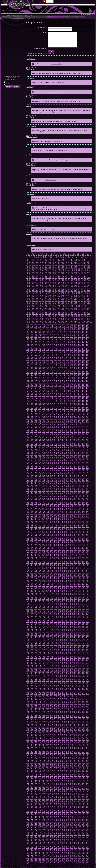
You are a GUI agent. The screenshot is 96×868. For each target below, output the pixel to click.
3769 (68, 572)
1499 (76, 367)
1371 (76, 356)
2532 (47, 461)
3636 (47, 560)
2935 (60, 497)
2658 (39, 472)
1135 (27, 336)
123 (76, 259)
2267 (76, 436)
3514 (72, 549)
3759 (27, 572)
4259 (43, 616)
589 (30, 294)
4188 (80, 609)
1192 (64, 340)
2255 (27, 436)
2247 (60, 435)
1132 (80, 334)
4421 (51, 631)
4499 (43, 638)
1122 (39, 334)
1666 (39, 383)
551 (37, 291)
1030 (56, 325)
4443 (76, 632)
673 (43, 300)
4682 (72, 654)
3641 (68, 560)
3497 (68, 547)
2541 (84, 461)
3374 (88, 536)
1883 (76, 402)
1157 (51, 337)
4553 (68, 642)
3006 (88, 502)
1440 (31, 363)
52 (81, 255)
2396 (80, 448)
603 (76, 294)
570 (33, 292)
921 (69, 317)
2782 (88, 482)
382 (72, 278)
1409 (35, 360)
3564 (80, 553)
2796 (80, 484)
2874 (72, 491)
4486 (56, 636)
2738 (39, 479)
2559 (27, 464)
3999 (27, 593)
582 (72, 292)
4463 (27, 635)
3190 (56, 520)
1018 (72, 324)
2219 (76, 432)
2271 (27, 438)
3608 (64, 557)
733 (43, 304)
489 (30, 287)
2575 (27, 465)
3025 (35, 505)
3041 (35, 507)
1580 (80, 374)
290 (33, 272)
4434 (39, 632)
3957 (51, 589)
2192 (31, 430)
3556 (47, 553)
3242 (72, 524)
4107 (76, 602)
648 (27, 298)
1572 (47, 374)
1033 (68, 325)
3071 (27, 510)
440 (66, 282)
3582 (88, 554)
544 (79, 289)
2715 (76, 477)
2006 (56, 413)
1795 (43, 395)
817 (56, 310)
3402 (72, 538)
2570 (72, 464)
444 (79, 282)
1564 (80, 373)
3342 (88, 533)
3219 (43, 523)
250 (33, 269)
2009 (68, 413)
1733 (51, 389)
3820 (80, 576)
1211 (76, 341)
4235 (76, 613)
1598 (88, 376)
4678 (56, 654)
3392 (31, 538)
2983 (60, 501)
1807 (27, 396)
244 (79, 268)
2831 (27, 488)
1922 (39, 406)
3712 (31, 567)
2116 (47, 423)
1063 (60, 328)
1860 (47, 400)
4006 (56, 593)
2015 (27, 415)
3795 (43, 574)
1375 (27, 357)
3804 (80, 574)
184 (79, 264)
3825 (35, 577)
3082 (72, 510)
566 (85, 291)
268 (27, 271)
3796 (47, 574)
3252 (47, 525)
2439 (60, 452)
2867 (43, 491)
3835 (76, 577)
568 (27, 292)
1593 (68, 376)
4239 (27, 615)
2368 (31, 446)
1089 (35, 331)
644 (79, 297)
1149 (84, 336)
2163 (43, 428)
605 (82, 294)
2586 (72, 465)
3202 (39, 521)
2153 (68, 426)
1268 (47, 347)
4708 (47, 656)
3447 (60, 543)
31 (29, 255)
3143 (60, 515)
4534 (56, 641)
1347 (43, 354)
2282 (72, 438)
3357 (84, 534)
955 (50, 320)
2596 (47, 466)
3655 (60, 561)
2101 (51, 422)
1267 (43, 347)
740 (66, 304)
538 (59, 289)
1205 (51, 341)
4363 (76, 625)
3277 (84, 527)
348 (27, 276)
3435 (76, 541)
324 (79, 274)
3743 (27, 570)
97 (58, 258)
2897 (35, 494)
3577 (68, 554)
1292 (80, 348)
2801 (35, 485)
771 (37, 307)
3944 (64, 587)
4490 (72, 636)
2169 (68, 428)
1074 (39, 330)
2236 (80, 433)
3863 (60, 580)
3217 (35, 523)
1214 (88, 341)
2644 (47, 471)
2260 (47, 436)
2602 (72, 466)
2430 (88, 451)
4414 (88, 629)
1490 (39, 367)
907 (89, 315)
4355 (43, 625)
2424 (64, 451)
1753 (68, 390)
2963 (43, 500)
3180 (80, 518)
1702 (56, 386)
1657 (68, 382)
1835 (76, 397)
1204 (47, 341)
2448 (31, 454)
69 (56, 256)
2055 (60, 418)
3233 (35, 524)
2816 (31, 487)
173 (43, 264)
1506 (39, 369)
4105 (68, 602)
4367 (27, 626)
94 (51, 258)
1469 (84, 364)
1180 (80, 338)
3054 (88, 507)
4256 (31, 616)
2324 (47, 442)
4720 (31, 658)
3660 (80, 561)
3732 (47, 569)
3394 (39, 538)
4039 (60, 596)
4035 (43, 596)
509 (30, 288)
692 (40, 301)
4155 (76, 606)
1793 (35, 395)
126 (85, 259)
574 (46, 292)
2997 (51, 502)
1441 (35, 363)
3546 (72, 551)
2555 (76, 462)
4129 (35, 605)
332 (40, 275)
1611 (76, 377)
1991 (60, 412)
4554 (72, 642)
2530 (39, 461)
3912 (64, 585)
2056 (64, 418)
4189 (84, 609)
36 (41, 255)
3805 (84, 574)
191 (37, 265)
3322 (72, 531)
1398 (56, 359)
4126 (88, 603)
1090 (39, 331)
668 (27, 300)
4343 (60, 623)
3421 (84, 540)
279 (63, 271)
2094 (88, 420)
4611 (43, 648)
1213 (84, 341)
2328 (64, 442)
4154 (72, 606)
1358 (88, 354)
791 (37, 308)
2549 (51, 462)
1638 (56, 380)
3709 (84, 566)
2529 (35, 461)
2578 (39, 465)
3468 (80, 544)
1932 (80, 406)
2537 (68, 461)
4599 (60, 646)
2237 (84, 433)
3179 (76, 518)
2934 (56, 497)
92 (46, 258)
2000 (31, 413)
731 (37, 304)
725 (82, 302)
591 (37, 294)
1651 (43, 382)
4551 (60, 642)
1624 (64, 379)
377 (56, 278)
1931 (76, 406)
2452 (47, 454)
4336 (31, 623)
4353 (35, 625)
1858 (39, 400)
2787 (43, 484)
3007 (27, 504)
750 (33, 305)
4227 (43, 613)
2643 (43, 471)
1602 (39, 377)
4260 (47, 616)
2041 (68, 416)
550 (33, 291)
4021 (51, 595)
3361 (35, 536)
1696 (31, 386)
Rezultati (16, 86)
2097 (35, 422)
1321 (68, 351)
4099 (43, 602)
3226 (72, 523)
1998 (88, 412)
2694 (56, 475)
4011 (76, 593)
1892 (47, 403)
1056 (31, 328)
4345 (68, 623)
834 (46, 311)
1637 (51, 380)
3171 (43, 518)
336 (53, 275)
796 (53, 308)
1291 (76, 348)
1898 (72, 403)
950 (33, 320)
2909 (84, 494)
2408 (64, 449)
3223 (60, 523)
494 (46, 287)
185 (82, 264)
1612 (80, 377)
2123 (76, 423)
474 (46, 285)
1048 (64, 327)
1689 (68, 384)
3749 (51, 570)
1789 (84, 393)
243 (76, 268)
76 (73, 256)
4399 (27, 629)
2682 (72, 474)
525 (82, 288)
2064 (31, 419)
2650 (72, 471)
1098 (72, 331)
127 (89, 259)
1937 (35, 407)
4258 (39, 616)
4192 (31, 610)
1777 (35, 393)
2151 (60, 426)
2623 (27, 469)
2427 (76, 451)
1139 (43, 336)
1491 (43, 367)
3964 (80, 589)
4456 (64, 633)
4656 (31, 652)
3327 (27, 533)
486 (85, 285)
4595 (43, 646)
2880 (31, 492)
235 (50, 268)
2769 (35, 482)
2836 (47, 488)
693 (43, 301)
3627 (76, 559)
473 (43, 285)
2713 (68, 477)
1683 (43, 384)
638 (59, 297)
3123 (43, 514)
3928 (64, 586)
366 (85, 276)
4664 (64, 652)
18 (64, 253)
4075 (76, 599)
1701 (51, 386)
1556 (47, 373)
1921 (35, 406)
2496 (31, 458)
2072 (64, 419)
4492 (80, 636)
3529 (68, 550)
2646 (56, 471)
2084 (47, 420)
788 (27, 308)
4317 (84, 620)
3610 (72, 557)
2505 (68, 458)
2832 (31, 488)
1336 (64, 353)
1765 (51, 392)
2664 (64, 472)
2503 (60, 458)
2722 (39, 478)
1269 (51, 347)
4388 (47, 628)
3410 (39, 540)
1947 (76, 407)
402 (72, 279)
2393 (68, 448)
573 (43, 292)
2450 (39, 454)
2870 (56, 491)
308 (27, 274)
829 (30, 311)
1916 (80, 405)
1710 (88, 386)
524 (79, 288)
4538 (72, 641)
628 (27, 297)
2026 (72, 415)
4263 (60, 616)
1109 (51, 333)
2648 (64, 471)
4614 (56, 648)
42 (56, 255)
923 (76, 317)
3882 (72, 582)
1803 (76, 395)
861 (69, 312)
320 (66, 274)
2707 (43, 477)
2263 (60, 436)
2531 (43, 461)
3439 (27, 543)
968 (27, 321)
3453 (84, 543)
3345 (35, 534)
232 (40, 268)
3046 (56, 507)
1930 (72, 406)
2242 (39, 435)
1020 (80, 324)
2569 (68, 464)
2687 (27, 475)
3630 (88, 559)
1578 (72, 374)
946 (85, 318)
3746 (39, 570)
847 (89, 311)
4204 (80, 610)
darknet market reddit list (55, 141)
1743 (27, 390)
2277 (51, 438)
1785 (68, 393)
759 (63, 305)
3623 (60, 559)
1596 (80, 376)
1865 (68, 400)
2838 (56, 488)
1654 (56, 382)
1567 (27, 374)
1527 (60, 370)
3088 (31, 511)
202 (72, 265)
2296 (64, 439)
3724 (80, 567)
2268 (80, 436)
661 (69, 298)
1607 (60, 377)
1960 (64, 409)
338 (59, 275)
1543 (60, 371)
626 (85, 295)
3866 (72, 580)
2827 (76, 487)
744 (79, 304)
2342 (56, 443)
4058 (72, 597)
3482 (72, 546)
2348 (80, 443)
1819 (76, 396)
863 (76, 312)
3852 (80, 579)
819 (63, 310)
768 (27, 307)
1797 (51, 395)
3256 (64, 525)
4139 (76, 605)
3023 (27, 505)
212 (40, 266)
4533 (51, 641)
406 (85, 279)
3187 (43, 520)
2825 (68, 487)
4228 (47, 613)
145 (82, 261)
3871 (27, 582)
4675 (43, 654)
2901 (51, 494)
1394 (39, 359)
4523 (76, 639)
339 (63, 275)
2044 (80, 416)
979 (63, 321)
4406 (56, 629)
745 (82, 304)
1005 (86, 323)
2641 (35, 471)
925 (82, 317)
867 (89, 312)
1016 (64, 324)
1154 (39, 337)
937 (56, 318)
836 (53, 311)
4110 (88, 602)
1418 (72, 360)
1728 (31, 389)
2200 (64, 430)
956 (53, 320)
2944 (31, 498)
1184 (31, 340)
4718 (88, 656)
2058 (72, 418)
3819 (76, 576)
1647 (27, 382)
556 (53, 291)
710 (33, 302)
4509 (84, 638)
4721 (35, 658)
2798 (88, 484)
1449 (68, 363)
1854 (88, 399)
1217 (35, 343)
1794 (39, 395)
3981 (84, 590)
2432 (31, 452)
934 (46, 318)
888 (27, 315)
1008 (31, 324)
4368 (31, 626)
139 (63, 261)
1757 (84, 390)
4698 (72, 655)
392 (40, 279)
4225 (35, 613)
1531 (76, 370)
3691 (76, 564)
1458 (39, 364)
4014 (88, 593)
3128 (64, 514)
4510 (88, 638)
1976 (64, 410)
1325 (84, 351)
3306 (72, 530)
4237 (84, 613)
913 (43, 317)
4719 (27, 658)
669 (30, 300)
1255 (60, 346)
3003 (76, 502)
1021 (84, 324)
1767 (60, 392)
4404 (47, 629)
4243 (43, 615)
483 (76, 285)
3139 (43, 515)
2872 (64, 491)
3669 (51, 563)
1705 (68, 386)
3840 (31, 579)
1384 (64, 357)
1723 (76, 387)
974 (46, 321)
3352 (64, 534)
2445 (84, 452)
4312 (64, 620)
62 (39, 256)
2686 (88, 474)
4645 (51, 651)
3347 (43, 534)
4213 (51, 612)
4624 (31, 649)
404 (79, 279)
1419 (76, 360)
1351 (60, 354)
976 (53, 321)
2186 (72, 429)
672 (40, 300)
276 (53, 271)
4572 (80, 644)
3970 (39, 590)
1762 (39, 392)
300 (66, 272)
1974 (56, 410)
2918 (56, 495)
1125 (51, 334)
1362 (39, 356)
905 (82, 315)
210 (33, 266)
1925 (51, 406)
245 (82, 268)
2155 (76, 426)
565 (82, 291)
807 (89, 308)
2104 (64, 422)
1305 (68, 350)
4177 (35, 609)
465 (82, 284)
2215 (60, 432)
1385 (68, 357)
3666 (39, 563)
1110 (56, 333)
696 (53, 301)
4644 (47, 651)
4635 (76, 649)
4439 (60, 632)
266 (85, 269)
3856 (31, 580)
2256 (31, 436)
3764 (47, 572)
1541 (51, 371)
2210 (39, 432)
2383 (27, 448)
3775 (27, 573)
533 (43, 289)
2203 (76, 430)
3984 (31, 592)
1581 (84, 374)
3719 (60, 567)
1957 (51, 409)
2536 (64, 461)
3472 (31, 546)
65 (46, 256)
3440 (31, 543)
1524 (47, 370)
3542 (56, 551)
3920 (31, 586)
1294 (88, 348)
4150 (56, 606)
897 (56, 315)
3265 (35, 527)
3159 (60, 517)
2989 (84, 501)
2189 (84, 429)
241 (69, 268)
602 (72, 294)
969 (30, 321)
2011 (76, 413)
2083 (43, 420)
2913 (35, 495)
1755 (76, 390)
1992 (64, 412)
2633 (68, 469)
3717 (51, 567)
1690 (72, 384)
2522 (72, 459)
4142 (88, 605)
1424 (31, 361)
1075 (43, 330)
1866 (72, 400)
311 (37, 274)
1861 (51, 400)
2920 (64, 495)
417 (56, 281)
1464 (64, 364)
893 (43, 315)
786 (85, 307)
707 (89, 301)
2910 (88, 494)
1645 (84, 380)
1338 (72, 353)
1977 (68, 410)
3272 (64, 527)
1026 (39, 325)
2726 (56, 478)
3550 (88, 551)
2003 (43, 413)
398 (59, 279)
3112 (64, 513)
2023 (60, 415)
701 (69, 301)
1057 (35, 328)
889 (30, 315)
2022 (56, 415)
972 (40, 321)
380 (66, 278)
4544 (31, 642)
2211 (43, 432)
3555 (43, 553)
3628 (80, 559)
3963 (76, 589)
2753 (35, 481)
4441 (68, 632)
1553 (35, 373)
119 (63, 259)
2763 (76, 481)
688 (27, 301)
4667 (76, 652)
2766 (88, 481)
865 (82, 312)
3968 (31, 590)
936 (53, 318)
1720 (64, 387)
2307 (43, 441)
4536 (64, 641)
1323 (76, 351)
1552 (31, 373)
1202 (39, 341)
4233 (68, 613)
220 (66, 266)
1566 (88, 373)
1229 (84, 343)
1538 (39, 371)
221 (69, 266)
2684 (80, 474)
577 (56, 292)
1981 (84, 410)
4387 (43, 628)
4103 (60, 602)
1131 (76, 334)
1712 (31, 387)
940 (66, 318)
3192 (64, 520)
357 (56, 276)
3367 (60, 536)
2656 (31, 472)
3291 (76, 528)
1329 (35, 353)
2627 (43, 469)
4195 (43, 610)
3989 (51, 592)
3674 (72, 563)
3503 (27, 549)
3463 (60, 544)
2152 (64, 426)
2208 (31, 432)
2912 (31, 495)
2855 (60, 490)
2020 (47, 415)
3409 (35, 540)
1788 (80, 393)
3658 (72, 561)
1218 (39, 343)
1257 (68, 346)
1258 (72, 346)
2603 (76, 466)
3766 (56, 572)
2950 (56, 498)
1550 (88, 371)
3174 (56, 518)
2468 (47, 455)
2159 (27, 428)
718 (59, 302)
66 (49, 256)
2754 (39, 481)
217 (56, 266)
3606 (56, 557)
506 (85, 287)
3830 (56, 577)
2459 (76, 454)
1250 (39, 346)
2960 (31, 500)
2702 (88, 475)
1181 (84, 338)
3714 (39, 567)
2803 (43, 485)
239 (63, 268)
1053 (84, 327)
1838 (88, 397)
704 (79, 301)
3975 (60, 590)
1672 (64, 383)
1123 (43, 334)
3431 (60, 541)
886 (85, 314)
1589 (51, 376)
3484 (80, 546)
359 (63, 276)
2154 (72, 426)
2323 (43, 442)
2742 (56, 479)
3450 (72, 543)
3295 (27, 530)
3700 (47, 566)
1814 (56, 396)
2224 (31, 433)
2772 (47, 482)
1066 (72, 328)
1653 (51, 382)
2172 (80, 428)
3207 (60, 521)
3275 (76, 527)
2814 (88, 485)
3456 (31, 544)
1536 (31, 371)
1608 (64, 377)
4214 (56, 612)
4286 (88, 618)
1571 (43, 374)
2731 (76, 478)
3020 (80, 504)
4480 (31, 636)
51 (78, 255)
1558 (56, 373)
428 (27, 282)
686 (85, 300)
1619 (43, 379)
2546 (39, 462)
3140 (47, 515)
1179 (76, 338)
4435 (43, 632)
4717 (84, 656)
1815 (60, 396)
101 (69, 258)
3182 (88, 518)
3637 (51, 560)
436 (53, 282)
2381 (84, 446)
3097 (68, 511)
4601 (68, 646)
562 (72, 291)
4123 (76, 603)
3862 (56, 580)
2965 (51, 500)
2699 (76, 475)
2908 (80, 494)
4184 (64, 609)
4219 (76, 612)
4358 (56, 625)
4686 (88, 654)
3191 (60, 520)
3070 (88, 508)
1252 (47, 346)
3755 (76, 570)
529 (30, 289)
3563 (76, 553)
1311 (27, 351)
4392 (64, 628)
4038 (56, 596)
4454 (56, 633)
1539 (43, 371)
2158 (88, 426)
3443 (43, 543)
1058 (39, 328)
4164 (47, 608)
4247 (60, 615)
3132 (80, 514)
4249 (68, 615)
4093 (84, 600)
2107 (76, 422)
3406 (88, 538)
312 (40, 274)
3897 (68, 583)
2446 (88, 452)
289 (30, 272)
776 (53, 307)
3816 (64, 576)
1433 (68, 361)
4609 (35, 648)
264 (79, 269)
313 (43, 274)
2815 (27, 487)
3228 (80, 523)
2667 (76, 472)
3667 (43, 563)
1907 (43, 405)
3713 (35, 567)
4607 (27, 648)
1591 (60, 376)
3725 (84, 567)
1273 (68, 347)
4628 (47, 649)
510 (33, 288)
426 (85, 281)
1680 (31, 384)
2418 (39, 451)
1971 (43, 410)
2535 (60, 461)
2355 (43, 445)
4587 (76, 645)
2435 (43, 452)
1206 (56, 341)
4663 (60, 652)
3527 (60, 550)
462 (72, 284)
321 (69, 274)
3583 (27, 556)
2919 (60, 495)
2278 (56, 438)
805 (82, 308)
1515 (76, 369)
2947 (43, 498)
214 (46, 266)
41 (53, 255)
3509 (51, 549)
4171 (76, 608)
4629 (51, 649)
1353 (68, 354)
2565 (51, 464)
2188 (80, 429)
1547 (76, 371)
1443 (43, 363)
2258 (39, 436)
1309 (84, 350)
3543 (60, 551)
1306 (72, 350)
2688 (31, 475)
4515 (43, 639)
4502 (56, 638)
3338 (72, 533)
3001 (68, 502)
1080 (64, 330)
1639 (60, 380)
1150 (88, 336)
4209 (35, 612)
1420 (80, 360)
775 (50, 307)
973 (43, 321)
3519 (27, 550)
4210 (39, 612)
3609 (68, 557)
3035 (76, 505)
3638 (56, 560)
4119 (60, 603)
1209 (68, 341)
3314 (39, 531)
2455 (60, 454)
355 (50, 276)
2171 (76, 428)
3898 (72, 583)
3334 (56, 533)
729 (30, 304)
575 (50, 292)
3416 (64, 540)
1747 (43, 390)
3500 (80, 547)
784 (79, 307)
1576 (64, 374)
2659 (43, 472)
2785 (35, 484)
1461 (51, 364)
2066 (39, 419)
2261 (51, 436)
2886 (56, 492)
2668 (80, 472)
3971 (43, 590)
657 (56, 298)
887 (89, 314)
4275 (43, 618)
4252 (80, 615)
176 (53, 264)
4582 (56, 645)
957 (56, 320)
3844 (47, 579)
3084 (80, 510)
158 (59, 262)
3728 (31, 569)
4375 (60, 626)
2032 (31, 416)
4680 (64, 654)
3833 (68, 577)
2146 (39, 426)
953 (43, 320)
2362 (72, 445)
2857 (68, 490)
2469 (51, 455)
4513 (35, 639)
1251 (43, 346)
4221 (84, 612)
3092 (47, 511)
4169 (68, 608)
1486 (88, 366)
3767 (60, 572)
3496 (64, 547)
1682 (39, 384)
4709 (51, 656)
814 (46, 310)
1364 (47, 356)
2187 (76, 429)
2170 (72, 428)
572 (40, 292)
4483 (43, 636)
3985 (35, 592)
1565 (84, 373)
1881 (68, 402)
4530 (39, 641)
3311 (27, 531)
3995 (76, 592)
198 (59, 265)
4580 (47, 645)
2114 (39, 423)
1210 (72, 341)
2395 (76, 448)
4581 (51, 645)
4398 (88, 628)
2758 (56, 481)
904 (79, 315)
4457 (68, 633)
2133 (51, 425)
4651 (76, 651)
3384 (64, 537)
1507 (43, 369)
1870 (88, 400)
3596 (80, 556)
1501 (84, 367)
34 (36, 255)
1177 (68, 338)
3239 (60, 524)
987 (89, 321)
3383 (60, 537)
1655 (60, 382)
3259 (76, 525)
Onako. (8, 84)
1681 (35, 384)
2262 (56, 436)
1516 (80, 369)
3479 (60, 546)
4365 (84, 625)
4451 (43, 633)
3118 (88, 513)
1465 (68, 364)
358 (59, 276)
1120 (31, 334)
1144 (64, 336)
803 (76, 308)
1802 (72, 395)
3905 (35, 585)
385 (82, 278)
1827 (43, 397)
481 (69, 285)
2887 (60, 492)
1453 (84, 363)
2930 (39, 497)
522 (72, 288)
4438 (56, 632)
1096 (64, 331)
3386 (72, 537)
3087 (27, 511)
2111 (27, 423)
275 (50, 271)
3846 (56, 579)
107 (89, 258)
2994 (39, 502)
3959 (60, 589)
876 (53, 314)
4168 (64, 608)
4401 (35, 629)
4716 (80, 656)
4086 (56, 600)
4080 (31, 600)
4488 (64, 636)
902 (72, 315)
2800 (31, 485)
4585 (68, 645)
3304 (64, 530)
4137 (68, 605)
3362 (39, 536)
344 (79, 275)
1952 (31, 409)
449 (30, 284)
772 (40, 307)
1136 (31, 336)
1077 (51, 330)
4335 (27, 623)
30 (27, 255)
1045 (51, 327)
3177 (68, 518)
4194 (39, 610)
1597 (84, 376)
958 (59, 320)
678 (59, 300)
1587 (43, 376)
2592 (31, 466)
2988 (80, 501)
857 (56, 312)
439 (63, 282)
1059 (43, 328)
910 (33, 317)
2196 (47, 430)
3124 (47, 514)
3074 (39, 510)
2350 (88, 443)
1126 (56, 334)
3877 (51, 582)
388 (27, 279)
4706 (39, 656)
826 (85, 310)
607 (89, 294)
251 (37, 269)
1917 (84, 405)
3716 (47, 567)
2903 (60, 494)
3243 (76, 524)
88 (36, 258)
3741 (84, 569)
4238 (88, 613)
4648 (64, 651)
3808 (31, 576)
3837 (84, 577)
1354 (72, 354)
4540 (80, 641)
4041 (68, 596)
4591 (27, 646)
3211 (76, 521)
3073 (35, 510)
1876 (47, 402)
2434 (39, 452)
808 (27, 310)
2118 (56, 423)
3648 (31, 561)
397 (56, 279)
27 (86, 253)
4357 (51, 625)
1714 (39, 387)
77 (76, 256)
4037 (51, 596)
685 (82, 300)
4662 (56, 652)
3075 (43, 510)
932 (40, 318)
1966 (88, 409)
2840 (64, 488)
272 (40, 271)
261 (69, 269)
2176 (31, 429)
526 (85, 288)
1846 (56, 399)
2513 (35, 459)
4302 (88, 619)
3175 (60, 518)
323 (76, 274)
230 (33, 268)
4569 (68, 644)
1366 (56, 356)
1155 (43, 337)
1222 (56, 343)
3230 (88, 523)
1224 (64, 343)
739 (63, 304)
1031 (60, 325)
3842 (39, 579)
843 (76, 311)
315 (50, 274)
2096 (31, 422)
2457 (68, 454)
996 (53, 323)
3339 (76, 533)
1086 (88, 330)
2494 (88, 456)
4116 (47, 603)
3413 (51, 540)
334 (46, 275)
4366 (88, 625)
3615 (27, 559)
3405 (84, 538)
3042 (39, 507)
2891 (76, 492)
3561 (68, 553)
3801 (68, 574)
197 (56, 265)
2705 (35, 477)
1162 (72, 337)
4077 (84, 599)
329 (30, 275)
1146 (72, 336)
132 (40, 261)
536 (53, 289)
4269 (84, 616)
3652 (47, 561)
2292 (47, 439)
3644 (80, 560)
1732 (47, 389)
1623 (60, 379)
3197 (84, 520)
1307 (76, 350)
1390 (88, 357)
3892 (47, 583)
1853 (84, 399)
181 (69, 264)
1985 (35, 412)
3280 (31, 528)
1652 (47, 382)
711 (37, 302)
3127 (60, 514)
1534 (88, 370)
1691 (76, 384)
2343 (60, 443)
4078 (88, 599)
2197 (51, 430)
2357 (51, 445)
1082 (72, 330)
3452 (80, 543)
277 (56, 271)
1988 (47, 412)
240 (66, 268)
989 (30, 323)
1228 (80, 343)
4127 (27, 605)
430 (33, 282)
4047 (27, 597)
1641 (68, 380)
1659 (76, 382)
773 (43, 307)
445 (82, 282)
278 (59, 271)
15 (57, 253)
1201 (35, 341)
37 (44, 255)
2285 (84, 438)
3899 (76, 583)
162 (72, 262)
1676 (80, 383)
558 (59, 291)
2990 (88, 501)
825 (82, 310)
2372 (47, 446)
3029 (51, 505)
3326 (88, 531)
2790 (56, 484)
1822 (88, 396)
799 (63, 308)
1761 (35, 392)
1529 (68, 370)
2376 (64, 446)
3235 (43, 524)
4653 (84, 651)
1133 (84, 334)
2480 (31, 456)
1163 (76, 337)
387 (89, 278)
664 (79, 298)
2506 (72, 458)
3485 (84, 546)
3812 (47, 576)
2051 (43, 418)
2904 (64, 494)
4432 (31, 632)
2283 (76, 438)
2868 (47, 491)
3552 (31, 553)
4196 (47, 610)
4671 (27, 654)
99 (63, 258)
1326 (88, 351)
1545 (68, 371)
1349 (51, 354)
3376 (31, 537)
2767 (27, 482)
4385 (35, 628)
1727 (27, 389)
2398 (88, 448)
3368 (64, 536)
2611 (43, 468)
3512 (64, 549)
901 (69, 315)
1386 (72, 357)
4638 (88, 649)
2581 (51, 465)
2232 (64, 433)
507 (89, 287)
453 (43, 284)
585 (82, 292)
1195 (76, 340)
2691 (43, 475)
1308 (80, 350)
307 (89, 272)
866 (85, 312)
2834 (39, 488)
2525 (84, 459)
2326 (56, 442)
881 (69, 314)
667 (89, 298)
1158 (56, 337)
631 (37, 297)
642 (72, 297)
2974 (88, 500)
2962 (39, 500)
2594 (39, 466)
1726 (88, 387)
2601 (68, 466)
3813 (51, 576)
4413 (84, 629)
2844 (80, 488)
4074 (72, 599)
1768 (64, 392)
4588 (80, 645)
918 (59, 317)
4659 (43, 652)
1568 (31, 374)
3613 (84, 557)
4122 (72, 603)
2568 (64, 464)
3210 (72, 521)
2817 (35, 487)
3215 (27, 523)
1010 (39, 324)
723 (76, 302)
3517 (84, 549)
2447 (27, 454)
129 (30, 261)
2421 (51, 451)
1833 (68, 397)
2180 (47, 429)
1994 (72, 412)
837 (56, 311)
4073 (68, 599)
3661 (84, 561)
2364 (80, 445)
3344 (31, 534)
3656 (64, 561)
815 (50, 310)
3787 (76, 573)
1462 (56, 364)
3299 (43, 530)
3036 (80, 505)
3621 (51, 559)
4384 (31, 628)
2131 (43, 425)
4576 (31, 645)
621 (69, 295)
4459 (76, 633)
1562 (72, 373)
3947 (76, 587)
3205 (51, 521)
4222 (88, 612)
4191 (27, 610)
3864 (64, 580)
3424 (31, 541)
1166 (88, 337)
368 (27, 278)
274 (46, 271)
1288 (64, 348)
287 (89, 271)
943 (76, 318)
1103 (27, 333)
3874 (39, 582)
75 (71, 256)
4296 (64, 619)
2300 (80, 439)
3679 (27, 564)
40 (51, 255)
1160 (64, 337)
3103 (27, 513)
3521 (35, 550)
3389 (84, 537)
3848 (64, 579)
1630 (88, 379)
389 (30, 279)
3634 (39, 560)
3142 (56, 515)
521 (69, 288)
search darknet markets (60, 151)
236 (53, 268)
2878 (88, 491)
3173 (51, 518)
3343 (27, 534)
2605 (84, 466)
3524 (47, 550)
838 (59, 311)
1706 (72, 386)
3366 (56, 536)
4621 (84, 648)
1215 (27, 343)
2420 (47, 451)
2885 (51, 492)
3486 (88, 546)
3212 (80, 521)
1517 (84, 369)
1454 (88, 363)
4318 (88, 620)
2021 (51, 415)
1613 (84, 377)
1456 (31, 364)
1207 (60, 341)
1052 (80, 327)
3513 (68, 549)
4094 (88, 600)
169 (30, 264)
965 (82, 320)
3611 (76, 557)
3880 (64, 582)
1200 (31, 341)
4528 (31, 641)
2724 (47, 478)
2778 (72, 482)
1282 (39, 348)
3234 (39, 524)
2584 (64, 465)
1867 (76, 400)
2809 (68, 485)
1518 (88, 369)
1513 (68, 369)
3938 (39, 587)
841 (69, 311)
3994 (72, 592)
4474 (72, 635)
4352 (31, 625)
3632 (31, 560)
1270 (56, 347)
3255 (60, 525)
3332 (47, 533)
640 (66, 297)
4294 (56, 619)
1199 (27, 341)
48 (71, 255)
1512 (64, 369)
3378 (39, 537)
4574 (88, 644)
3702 (56, 566)
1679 (27, 384)
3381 (51, 537)
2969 (68, 500)
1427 (43, 361)
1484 (80, 366)
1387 (76, 357)
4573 (84, 644)
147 (89, 261)
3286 (56, 528)
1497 (68, 367)
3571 (43, 554)
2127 (27, 425)
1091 (43, 331)
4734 (88, 658)
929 (30, 318)
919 (63, 317)
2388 (47, 448)
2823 (60, 487)
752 (40, 305)
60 (34, 256)
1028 (47, 325)
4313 (68, 620)
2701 (84, 475)
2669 (84, 472)
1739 (76, 389)
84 (27, 258)
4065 (35, 599)
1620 (47, 379)
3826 (39, 577)
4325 (51, 622)
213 (43, 266)
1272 (64, 347)
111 (37, 259)
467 (89, 284)
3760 (31, 572)
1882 (72, 402)
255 (50, 269)
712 (40, 302)
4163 (43, 608)
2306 (39, 441)
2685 (84, 474)
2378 (72, 446)
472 (40, 285)
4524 (80, 639)
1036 (80, 325)
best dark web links (59, 82)
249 (30, 269)
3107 (43, 513)
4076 (80, 599)
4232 (64, 613)
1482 (72, 366)
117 (56, 259)
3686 (56, 564)
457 (56, 284)
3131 (76, 514)
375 (50, 278)
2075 (76, 419)
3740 (80, 569)
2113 (35, 423)
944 (79, 318)
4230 (56, 613)
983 (76, 321)
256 (53, 269)
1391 (27, 359)
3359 (27, 536)
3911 (60, 585)
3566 (88, 553)
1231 (27, 344)
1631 (27, 380)
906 (85, 315)
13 (52, 253)
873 (43, 314)
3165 (84, 517)
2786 (39, 484)
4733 (84, 658)
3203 (43, 521)
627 (89, 295)
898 (59, 315)
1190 (56, 340)
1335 (60, 353)
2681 (68, 474)
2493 (84, 456)
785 (82, 307)
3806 (88, 574)
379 (63, 278)
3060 (47, 508)
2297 (68, 439)
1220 (47, 343)
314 (46, 274)
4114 (39, 603)
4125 (84, 603)
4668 (80, 652)
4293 (51, 619)
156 (53, 262)
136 (53, 261)
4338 (39, 623)
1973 (51, 410)
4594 (39, 646)
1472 (31, 366)
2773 (51, 482)
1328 (31, 353)
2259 (43, 436)
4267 (76, 616)
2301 (84, 439)
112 (40, 259)
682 (72, 300)
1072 (31, 330)
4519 (60, 639)
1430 (56, 361)
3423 (27, 541)
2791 (60, 484)
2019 (43, 415)
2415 (27, 451)
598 (59, 294)
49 (73, 255)
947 (89, 318)
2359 (60, 445)
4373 (51, 626)
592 (40, 294)
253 (43, 269)
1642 (72, 380)
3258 (72, 525)
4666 (72, 652)
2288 (31, 439)
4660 (47, 652)
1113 (68, 333)
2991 (27, 502)
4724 (47, 658)
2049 (35, 418)
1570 (39, 374)
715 (50, 302)
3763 (43, 572)
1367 (60, 356)
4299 (76, 619)
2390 (56, 448)
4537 (68, 641)
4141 (84, 605)
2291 (43, 439)
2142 (88, 425)
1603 (43, 377)
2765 (84, 481)
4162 (39, 608)
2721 (35, 478)
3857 (35, 580)
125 (82, 259)
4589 (84, 645)
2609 (35, 468)
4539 (76, 641)
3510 (56, 549)
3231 (27, 524)
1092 (47, 331)
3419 (76, 540)
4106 (72, 602)
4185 (68, 609)
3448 (64, 543)
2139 (76, 425)
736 (53, 304)
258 (59, 269)
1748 (47, 390)
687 (89, 300)
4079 (27, 600)
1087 (27, 331)
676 (53, 300)
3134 (88, 514)
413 (43, 281)
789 (30, 308)
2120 (64, 423)
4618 (72, 648)
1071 (27, 330)
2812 (80, 485)
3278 (88, 527)
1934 (88, 406)
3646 (88, 560)
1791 (27, 395)
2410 (72, 449)
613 (43, 295)
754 (46, 305)
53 (83, 255)
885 (82, 314)
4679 (60, 654)
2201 (68, 430)
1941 (51, 407)
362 (72, 276)
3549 (84, 551)
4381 (84, 626)
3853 (84, 579)
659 (63, 298)
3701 (51, 566)
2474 (72, 455)
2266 (72, 436)
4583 (60, 645)
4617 (68, 648)
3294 (88, 528)
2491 (76, 456)
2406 (56, 449)
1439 (27, 363)
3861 (51, 580)
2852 (47, 490)
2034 (39, 416)
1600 (31, 377)
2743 (60, 479)
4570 (72, 644)
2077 (84, 419)
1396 (47, 359)
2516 (47, 459)
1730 (39, 389)
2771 (43, 482)
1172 (47, 338)
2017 (35, 415)
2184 (64, 429)
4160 (31, 608)
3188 (47, 520)
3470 (88, 544)
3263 (27, 527)
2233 (68, 433)
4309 (51, 620)
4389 (51, 628)
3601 (35, 557)
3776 (31, 573)
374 (46, 278)
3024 (31, 505)
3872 (31, 582)
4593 (35, 646)
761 (69, 305)
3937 (35, 587)
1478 (56, 366)
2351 (27, 445)
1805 (84, 395)
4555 (76, 642)
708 (27, 302)
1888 (31, 403)
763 (76, 305)
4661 (51, 652)
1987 (43, 412)
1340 (80, 353)
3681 (35, 564)
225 (82, 266)
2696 (64, 475)
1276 (80, 347)
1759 (27, 392)
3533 (84, 550)
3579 (76, 554)
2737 (35, 479)
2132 (47, 425)
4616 (64, 648)
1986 (39, 412)
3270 (56, 527)
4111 (27, 603)
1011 (43, 324)
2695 (60, 475)
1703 (60, 386)
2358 (56, 445)
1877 (51, 402)
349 (30, 276)
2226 (39, 433)
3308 (80, 530)
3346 (39, 534)
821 (69, 310)
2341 (51, 443)
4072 (64, 599)
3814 (56, 576)
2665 (68, 472)
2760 (64, 481)
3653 (51, 561)
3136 (31, 515)
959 (63, 320)
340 (66, 275)
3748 (47, 570)
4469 (51, 635)
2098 (39, 422)
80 (83, 256)
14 (54, 253)
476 (53, 285)
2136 (64, 425)
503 (76, 287)
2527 (27, 461)
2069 (51, 419)
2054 (56, 418)
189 (30, 265)
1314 (39, 351)
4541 (84, 641)
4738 (39, 659)
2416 (31, 451)
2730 (72, 478)
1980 (80, 410)
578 (59, 292)
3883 (76, 582)
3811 (43, 576)
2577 (35, 465)
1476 (47, 366)
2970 (72, 500)
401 (69, 279)
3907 (43, 585)
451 (37, 284)
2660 (47, 472)
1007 (27, 324)
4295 (60, 619)
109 (30, 259)
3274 (72, 527)
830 (33, 311)
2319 (27, 442)
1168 (31, 338)
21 (71, 253)
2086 (56, 420)
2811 (76, 485)
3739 (76, 569)
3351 (60, 534)
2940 (80, 497)
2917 (51, 495)
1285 (51, 348)
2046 (88, 416)
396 (53, 279)
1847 (60, 399)
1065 (68, 328)
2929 (35, 497)
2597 (51, 466)
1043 (43, 327)
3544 (64, 551)
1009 (35, 324)
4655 (27, 652)
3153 (35, 517)
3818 (72, 576)
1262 (88, 346)
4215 (60, 612)
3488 (31, 547)
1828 (47, 397)
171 (37, 264)
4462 (88, 633)
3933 (84, 586)
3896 (64, 583)
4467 (43, 635)
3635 (43, 560)
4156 (80, 606)
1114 (72, 333)
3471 (27, 546)
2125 (84, 423)
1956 (47, 409)
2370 (39, 446)
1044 (47, 327)
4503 (60, 638)
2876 (80, 491)
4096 (31, 602)
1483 (76, 366)
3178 (72, 518)
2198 (56, 430)
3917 (84, 585)
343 (76, 275)
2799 (27, 485)
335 (50, 275)
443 (76, 282)
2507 (76, 458)
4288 (31, 619)
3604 (47, 557)
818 (59, 310)
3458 (39, 544)
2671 (27, 474)
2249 (68, 435)
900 (66, 315)
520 (66, 288)
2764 (80, 481)
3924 (47, 586)
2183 (60, 429)
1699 (43, 386)
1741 (84, 389)
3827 (43, 577)
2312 (64, 441)
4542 (88, 641)
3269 (51, 527)
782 (72, 307)
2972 (80, 500)
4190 (88, 609)
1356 (80, 354)
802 (72, 308)
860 (66, 312)
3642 (72, 560)
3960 (64, 589)
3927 (60, 586)
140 (66, 261)
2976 (31, 501)
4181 (51, 609)
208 (27, 266)
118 (59, 259)
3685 (51, 564)
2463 (27, 455)
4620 (80, 648)
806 (85, 308)
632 (40, 297)
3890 (39, 583)
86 (31, 258)
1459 (43, 364)
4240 (31, 615)
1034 (72, 325)
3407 (27, 540)
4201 (68, 610)
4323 (43, 622)
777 (56, 307)
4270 (88, 616)
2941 (84, 497)
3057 (35, 508)
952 (40, 320)
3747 (43, 570)
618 (59, 295)
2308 (47, 441)
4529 (35, 641)
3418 (72, 540)
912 (40, 317)
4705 (35, 656)
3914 (72, 585)
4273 (35, 618)
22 (74, 253)
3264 (31, 527)
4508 (80, 638)
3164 (80, 517)
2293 (51, 439)
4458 (72, 633)
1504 (31, 369)
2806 (56, 485)
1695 (27, 386)
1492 (47, 367)
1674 (72, 383)
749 (30, 305)
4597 (51, 646)
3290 (72, 528)
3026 (39, 505)
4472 (64, 635)
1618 (39, 379)
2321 (35, 442)
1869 (84, 400)
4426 (72, 631)
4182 (56, 609)
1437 (84, 361)
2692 (47, 475)
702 (72, 301)
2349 (84, 443)
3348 (47, 534)
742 (72, 304)
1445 (51, 363)
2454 (56, 454)
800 (66, 308)
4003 (43, 593)
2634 (72, 469)
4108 (80, 602)
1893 (51, 403)
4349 (84, 623)
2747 (76, 479)
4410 (72, 629)
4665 (68, 652)
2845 (84, 488)
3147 (76, 515)
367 (89, 276)
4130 (39, 605)
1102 (88, 331)
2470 (56, 455)
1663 (27, 383)
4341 (51, 623)
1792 (31, 395)
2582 (56, 465)
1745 (35, 390)
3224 (64, 523)
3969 (35, 590)
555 (50, 291)
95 (53, 258)
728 (27, 304)
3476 (47, 546)
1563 (76, 373)
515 (50, 288)
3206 (56, 521)
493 (43, 287)
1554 (39, 373)
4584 (64, 645)
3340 (80, 533)
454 (46, 284)
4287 (27, 619)
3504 (31, 549)
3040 (31, 507)
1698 (39, 386)
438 (59, 282)
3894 (56, 583)
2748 (80, 479)
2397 (84, 448)
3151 (27, 517)
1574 (56, 374)
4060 (80, 597)
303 (76, 272)
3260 (80, 525)
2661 (51, 472)
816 (53, 310)
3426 (39, 541)
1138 (39, 336)
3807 (27, 576)
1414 (56, 360)
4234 (72, 613)
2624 (31, 469)
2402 (39, 449)
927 (89, 317)
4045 (84, 596)
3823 (27, 577)
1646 (88, 380)
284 (79, 271)
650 (33, 298)
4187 (76, 609)
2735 (27, 479)
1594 (72, 376)
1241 (68, 344)
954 (46, 320)
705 (82, 301)
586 (85, 292)
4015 (27, 595)
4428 (80, 631)
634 (46, 297)
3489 (35, 547)
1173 (51, 338)
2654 (88, 471)
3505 (35, 549)
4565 (51, 644)
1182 (88, 338)
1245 (84, 344)
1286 (56, 348)
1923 (43, 406)
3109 (51, 513)
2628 (47, 469)
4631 (60, 649)
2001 (35, 413)
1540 (47, 371)
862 (72, 312)
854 (46, 312)
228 (27, 268)
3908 (47, 585)
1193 (68, 340)
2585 (68, 465)
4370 (39, 626)
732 (40, 304)
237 (56, 268)
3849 (68, 579)
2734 (88, 478)
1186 (39, 340)
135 (50, 261)
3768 (64, 572)
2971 (76, 500)
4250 (72, 615)
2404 (47, 449)
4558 (88, 642)
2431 (27, 452)
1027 (43, 325)
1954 (39, 409)
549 (30, 291)
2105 (68, 422)
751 (37, 305)
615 (50, 295)
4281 (68, 618)
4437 (51, 632)
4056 (64, 597)
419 (63, 281)
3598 (88, 556)
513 (43, 288)
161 (69, 262)
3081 (68, 510)
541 (69, 289)
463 (76, 284)
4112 (31, 603)
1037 (84, 325)
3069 (84, 508)
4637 (84, 649)
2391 (60, 448)
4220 (80, 612)
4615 (60, 648)
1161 (68, 337)
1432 (64, 361)
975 (50, 321)
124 (79, 259)
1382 (56, 357)
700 (66, 301)
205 (82, 265)
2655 (27, 472)
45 (63, 255)
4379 (76, 626)
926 (85, 317)
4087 (60, 600)
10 (45, 253)
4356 (47, 625)
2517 (51, 459)
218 (59, 266)
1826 (39, 397)
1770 (72, 392)
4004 (47, 593)
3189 (51, 520)
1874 (39, 402)
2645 (51, 471)
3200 (31, 521)
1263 (27, 347)
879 (63, 314)
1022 (88, 324)
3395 (43, 538)
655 (50, 298)
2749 (84, 479)
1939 (43, 407)
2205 (84, 430)
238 (59, 268)
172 (40, 264)
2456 (64, 454)
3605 (51, 557)
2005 (51, 413)
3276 (80, 527)
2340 (47, 443)
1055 (27, 328)
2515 (43, 459)
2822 (56, 487)
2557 (84, 462)
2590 (88, 465)
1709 (84, 386)
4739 (43, 659)
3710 (88, 566)
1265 (35, 347)
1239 (60, 344)
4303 (27, 620)
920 (66, 317)
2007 (60, 413)
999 (63, 323)
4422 (56, 631)
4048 (31, 597)
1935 (27, 407)
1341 (84, 353)
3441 (35, 543)
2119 (60, 423)
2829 (84, 487)
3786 (72, 573)
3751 (60, 570)
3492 (47, 547)
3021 (84, 504)
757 (56, 305)
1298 (39, 350)
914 (46, 317)
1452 (80, 363)
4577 (35, 645)
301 (69, 272)
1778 (39, 393)
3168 (31, 518)
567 (89, 291)
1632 (31, 380)
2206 (88, 430)
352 (40, 276)
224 (79, 266)
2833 (35, 488)
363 (76, 276)
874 (46, 314)
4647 (60, 651)
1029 (51, 325)
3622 (56, 559)
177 (56, 264)
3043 (43, 507)
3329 (35, 533)
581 (69, 292)
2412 (80, 449)
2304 (31, 441)
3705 (68, 566)
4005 (51, 593)
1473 (35, 366)
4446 (88, 632)
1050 (72, 327)
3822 (88, 576)
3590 (56, 556)
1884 (80, 402)
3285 (51, 528)
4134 (56, 605)
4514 (39, 639)
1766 (56, 392)
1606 (56, 377)
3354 (72, 534)
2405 (51, 449)
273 (43, 271)
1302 (56, 350)
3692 (80, 564)
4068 (47, 599)
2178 (39, 429)
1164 (80, 337)
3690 (72, 564)
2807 (60, 485)
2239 (27, 435)
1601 (35, 377)
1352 (64, 354)
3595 (76, 556)
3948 (80, 587)
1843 (43, 399)
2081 (35, 420)
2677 (51, 474)
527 (89, 288)
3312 (31, 531)
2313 (68, 441)
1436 (80, 361)
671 (37, 300)
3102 (88, 511)
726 (85, 302)
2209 (35, 432)
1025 (35, 325)
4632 (64, 649)
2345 (68, 443)
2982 (56, 501)
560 (66, 291)
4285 (84, 618)
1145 (68, 336)
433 (43, 282)
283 (76, 271)
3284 (47, 528)
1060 (47, 328)
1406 (88, 359)
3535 (27, 551)
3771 (76, 572)
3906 (39, 585)
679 (63, 300)
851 (37, 312)
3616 (31, 559)
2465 (35, 455)
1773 (84, 392)
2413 (84, 449)
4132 (47, 605)
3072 (31, 510)
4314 (72, 620)
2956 (80, 498)
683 (76, 300)
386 (85, 278)
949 (30, 320)
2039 (60, 416)
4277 (51, 618)
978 (59, 321)
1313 (35, 351)
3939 (43, 587)
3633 (35, 560)
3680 (31, 564)
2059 (76, 418)
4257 (35, 616)
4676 (47, 654)
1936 (31, 407)
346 (85, 275)
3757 (84, 570)
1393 (35, 359)
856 (53, 312)
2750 (88, 479)
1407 (27, 360)
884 (79, 314)
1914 (72, 405)
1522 (39, 370)
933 (43, 318)
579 (63, 292)
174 (46, 264)
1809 (35, 396)
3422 (88, 540)
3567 (27, 554)
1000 (66, 323)
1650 (39, 382)
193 (43, 265)
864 (79, 312)
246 (85, 268)
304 (79, 272)
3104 (31, 513)
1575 (60, 374)
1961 (68, 409)
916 (53, 317)
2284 (80, 438)
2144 (31, 426)
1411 (43, 360)
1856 (31, 400)
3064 (64, 508)
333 (43, 275)
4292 (47, 619)
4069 (51, 599)
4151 (60, 606)
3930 (72, 586)
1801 (68, 395)
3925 (51, 586)
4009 (68, 593)
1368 (64, 356)
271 (37, 271)
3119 (27, 514)
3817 (68, 576)
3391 (27, 538)
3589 (51, 556)
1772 (80, 392)
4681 (68, 654)
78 (78, 256)
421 (69, 281)
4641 (35, 651)
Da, (7, 81)
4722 (39, 658)
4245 (51, 615)
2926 (88, 495)
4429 (84, 631)
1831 (60, 397)
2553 (68, 462)
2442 (72, 452)
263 (76, 269)
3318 (56, 531)
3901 (84, 583)
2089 (68, 420)
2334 (88, 442)
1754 (72, 390)
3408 (31, 540)
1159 (60, 337)
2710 (56, 477)
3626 (72, 559)
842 (72, 311)
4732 (80, 658)
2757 (51, 481)
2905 (68, 494)
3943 (60, 587)
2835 (43, 488)
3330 (39, 533)
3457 (35, 544)
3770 (72, 572)
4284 (80, 618)
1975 (60, 410)
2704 (31, 477)
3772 (80, 572)
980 (66, 321)
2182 (56, 429)
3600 (31, 557)
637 (56, 297)
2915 (43, 495)
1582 (88, 374)
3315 (43, 531)
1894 (56, 403)
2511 (27, 459)
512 (40, 288)
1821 (84, 396)
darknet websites (51, 180)
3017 (68, 504)
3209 (68, 521)
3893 (51, 583)
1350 (56, 354)
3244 (80, 524)
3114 (72, 513)
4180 (47, 609)
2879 (27, 492)
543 (76, 289)
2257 (35, 436)
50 (76, 255)
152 (40, 262)
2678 (56, 474)
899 (63, 315)
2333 (84, 442)
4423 (60, 631)
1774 (88, 392)
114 (46, 259)
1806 (88, 395)
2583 (60, 465)
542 (72, 289)
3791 (27, 574)
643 (76, 297)
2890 (72, 492)
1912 (64, 405)
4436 (47, 632)
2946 (39, 498)
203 (76, 265)
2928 (31, 497)
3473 (35, 546)
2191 (27, 430)
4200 (64, 610)
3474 (39, 546)
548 (27, 291)
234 (46, 268)
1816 (64, 396)
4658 (39, 652)
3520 (31, 550)
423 (76, 281)
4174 (88, 608)
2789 (51, 484)
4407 (60, 629)
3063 (60, 508)
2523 (76, 459)
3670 (56, 563)
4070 (56, 599)
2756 (47, 481)
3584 (31, 556)
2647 (60, 471)
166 (85, 262)
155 (50, 262)
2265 (68, 436)
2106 (72, 422)
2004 (47, 413)
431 (37, 282)
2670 (88, 472)
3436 (80, 541)
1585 (35, 376)
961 (69, 320)
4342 (56, 623)
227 (89, 266)
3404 (80, 538)
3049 (68, 507)
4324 (47, 622)
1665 (35, 383)
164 (79, 262)
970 (33, 321)
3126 (56, 514)
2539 (76, 461)
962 (72, 320)
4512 (31, 639)
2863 (27, 491)
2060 (80, 418)
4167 (60, 608)
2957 (84, 498)
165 (82, 262)
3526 (56, 550)
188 (27, 265)
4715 (76, 656)
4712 (64, 656)
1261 (84, 346)
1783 (60, 393)
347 (89, 275)
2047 (27, 418)
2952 (64, 498)
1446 (56, 363)
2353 (35, 445)
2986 (72, 501)
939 (63, 318)
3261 (84, 525)
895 (50, 315)
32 (31, 255)
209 (30, 266)
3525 (51, 550)
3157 (51, 517)
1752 (64, 390)
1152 (31, 337)
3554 (39, 553)
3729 (35, 569)
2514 (39, 459)
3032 (64, 505)
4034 (39, 596)
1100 (80, 331)
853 (43, 312)
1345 (35, 354)
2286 (88, 438)
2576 (31, 465)
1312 (31, 351)
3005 (84, 502)
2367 (27, 446)
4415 (27, 631)
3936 (31, 587)
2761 (68, 481)
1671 (60, 383)
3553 (35, 553)
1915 (76, 405)
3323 (76, 531)
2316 (80, 441)
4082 (39, 600)
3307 (76, 530)
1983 (27, 412)
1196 (80, 340)
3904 (31, 585)
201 (69, 265)
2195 (43, 430)
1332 (47, 353)
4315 (76, 620)
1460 (47, 364)
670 (33, 300)
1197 (84, 340)
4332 (80, 622)
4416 (31, 631)
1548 (80, 371)
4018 (39, 595)
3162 (72, 517)
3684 (47, 564)
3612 (80, 557)
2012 (80, 413)
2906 (72, 494)
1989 (51, 412)
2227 (43, 433)
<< (27, 253)
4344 (64, 623)
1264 (31, 347)
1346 (39, 354)
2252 (80, 435)
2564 (47, 464)
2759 (60, 481)
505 (82, 287)
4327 (60, 622)
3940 (47, 587)
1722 (72, 387)
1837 (84, 397)
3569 (35, 554)
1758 (88, 390)
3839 (27, 579)
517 (56, 288)
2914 (39, 495)
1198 (88, 340)
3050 (72, 507)
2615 (60, 468)
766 (85, 305)
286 (85, 271)
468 (27, 285)
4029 (84, 595)
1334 (56, 353)
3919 (27, 586)
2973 (84, 500)
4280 (64, 618)
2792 (64, 484)
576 (53, 292)
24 (79, 253)
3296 (31, 530)
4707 (43, 656)
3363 (43, 536)
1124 (47, 334)
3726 (88, 567)
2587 (76, 465)
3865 (68, 580)
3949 (84, 587)
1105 (35, 333)
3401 (68, 538)
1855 (27, 400)
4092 (80, 600)
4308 (47, 620)
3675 (76, 563)
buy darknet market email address (69, 101)
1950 (88, 407)
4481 (35, 636)
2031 (27, 416)
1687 (60, 384)
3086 (88, 510)
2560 (31, 464)
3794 (39, 574)
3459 (43, 544)
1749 (51, 390)
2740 (47, 479)
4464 (31, 635)
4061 (84, 597)
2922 (72, 495)
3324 (80, 531)
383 (76, 278)
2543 (27, 462)
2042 (72, 416)
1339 (76, 353)
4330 (72, 622)
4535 (60, 641)
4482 (39, 636)
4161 (35, 608)
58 (29, 256)
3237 (51, 524)
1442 (39, 363)
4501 (51, 638)
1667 (43, 383)
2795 (76, 484)
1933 (84, 406)
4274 (39, 618)
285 (82, 271)
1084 (80, 330)
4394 (72, 628)
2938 (72, 497)
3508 (47, 549)
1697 (35, 386)
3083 (76, 510)
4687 (27, 655)
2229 (51, 433)
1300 (47, 350)
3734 (56, 569)
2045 (84, 416)
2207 (27, 432)
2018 (39, 415)
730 (33, 304)
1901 (84, 403)
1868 (80, 400)
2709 (51, 477)
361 (69, 276)
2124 (80, 423)
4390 (56, 628)
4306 (39, 620)
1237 (51, 344)
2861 (84, 490)
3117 (84, 513)
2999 (60, 502)
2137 (68, 425)
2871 (60, 491)
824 (79, 310)
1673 (68, 383)
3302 (56, 530)
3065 (68, 508)
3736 (64, 569)
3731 (43, 569)
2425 (68, 451)
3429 (51, 541)
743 (76, 304)
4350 (88, 623)
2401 (35, 449)
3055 (27, 508)
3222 (56, 523)
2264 (64, 436)
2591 (27, 466)
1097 (68, 331)
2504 (64, 458)
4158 (88, 606)
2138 (72, 425)
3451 (76, 543)
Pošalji (51, 51)
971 (37, 321)
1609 (68, 377)
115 (50, 259)
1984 (31, 412)
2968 (64, 500)
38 (46, 255)
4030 (88, 595)
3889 (35, 583)
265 (82, 269)
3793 (35, 574)
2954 (72, 498)
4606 (88, 646)
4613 (51, 648)
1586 (39, 376)
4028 (80, 595)
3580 (80, 554)
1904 (31, 405)
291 (37, 272)
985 (82, 321)
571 (37, 292)
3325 (84, 531)
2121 (68, 423)
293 (43, 272)
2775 (60, 482)
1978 (72, 410)
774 (46, 307)
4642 (39, 651)
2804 (47, 485)
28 (89, 253)
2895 (27, 494)
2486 (56, 456)
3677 (84, 563)
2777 (68, 482)
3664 (31, 563)
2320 (31, 442)
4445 (84, 632)
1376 (31, 357)
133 (43, 261)
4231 (60, 613)
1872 (31, 402)
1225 (68, 343)
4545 (35, 642)
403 (76, 279)
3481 (68, 546)
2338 (39, 443)
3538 (39, 551)
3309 (84, 530)
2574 (88, 464)
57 (27, 256)
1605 (51, 377)
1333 (51, 353)
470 (33, 285)
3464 (64, 544)
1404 (80, 359)
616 (53, 295)
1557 (51, 373)
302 (72, 272)
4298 (72, 619)
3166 (88, 517)
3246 (88, 524)
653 (43, 298)
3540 (47, 551)
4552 (64, 642)
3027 (43, 505)
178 (59, 264)
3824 (31, 577)
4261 (51, 616)
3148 (80, 515)
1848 (64, 399)
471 (37, 285)
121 (69, 259)
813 (43, 310)
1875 (43, 402)
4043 (76, 596)
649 (30, 298)
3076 (47, 510)
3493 (51, 547)
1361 (35, 356)
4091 (76, 600)
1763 (43, 392)
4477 (84, 635)
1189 (51, 340)
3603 (43, 557)
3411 (43, 540)
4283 (76, 618)
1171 (43, 338)
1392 (31, 359)
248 (27, 269)
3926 (56, 586)
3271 (60, 527)
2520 (64, 459)
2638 (88, 469)
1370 (72, 356)
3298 (39, 530)
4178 (39, 609)
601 (69, 294)
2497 (35, 458)
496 (53, 287)
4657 (35, 652)
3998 (88, 592)
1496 (64, 367)
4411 (76, 629)
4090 (72, 600)
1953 (35, 409)
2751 (27, 481)
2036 (47, 416)
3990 (56, 592)
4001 (35, 593)
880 (66, 314)
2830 (88, 487)
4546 (39, 642)
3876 (47, 582)
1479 (60, 366)
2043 (76, 416)
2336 (31, 443)
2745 (68, 479)
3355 (76, 534)
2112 (31, 423)
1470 (88, 364)
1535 (27, 371)
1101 (84, 331)
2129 (35, 425)
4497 (35, 638)
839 (63, 311)
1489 (35, 367)
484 (79, 285)
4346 (72, 623)
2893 (84, 492)
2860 (80, 490)
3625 (68, 559)
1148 (80, 336)
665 (82, 298)
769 (30, 307)
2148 (47, 426)
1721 (68, 387)
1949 (84, 407)
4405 (51, 629)
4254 (88, 615)
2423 (60, 451)
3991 (60, 592)
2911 (27, 495)
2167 (60, 428)
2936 (64, 497)
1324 (80, 351)
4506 (72, 638)
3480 (64, 546)
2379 (76, 446)
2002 (39, 413)
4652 (80, 651)
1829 (51, 397)
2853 (51, 490)
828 (27, 311)
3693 (84, 564)
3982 (88, 590)
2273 (35, 438)
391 (37, 279)
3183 (27, 520)
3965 (84, 589)
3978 (72, 590)
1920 (31, 406)
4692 (47, 655)
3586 (39, 556)
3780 (47, 573)
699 (63, 301)
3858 (39, 580)
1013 (51, 324)
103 (76, 258)
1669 (51, 383)
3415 (60, 540)
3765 (51, 572)
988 (27, 323)
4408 (64, 629)
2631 (60, 469)
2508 (80, 458)
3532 (80, 550)
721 (69, 302)
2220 (80, 432)
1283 (43, 348)
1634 (39, 380)
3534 (88, 550)
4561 (35, 644)
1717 (51, 387)
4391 (60, 628)
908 (27, 317)
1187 (43, 340)
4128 (31, 605)
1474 (39, 366)
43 (58, 255)
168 (27, 264)
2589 (84, 465)
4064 (31, 599)
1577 (68, 374)
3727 (27, 569)
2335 (27, 443)
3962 (72, 589)
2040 (64, 416)
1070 (88, 328)
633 (43, 297)
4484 (47, 636)
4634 (72, 649)
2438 (56, 452)
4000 (31, 593)
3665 (35, 563)
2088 (64, 420)
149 (30, 262)
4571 (76, 644)
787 (89, 307)
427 (89, 281)
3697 (35, 566)
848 (27, 312)
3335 (60, 533)
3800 (64, 574)
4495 (27, 638)
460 (66, 284)
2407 (60, 449)
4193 (35, 610)
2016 (31, 415)
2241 (35, 435)
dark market (46, 198)
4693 (51, 655)
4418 (39, 631)
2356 (47, 445)
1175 (60, 338)
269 (30, 271)
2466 (39, 455)
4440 (64, 632)
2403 (43, 449)
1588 (47, 376)
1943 (60, 407)
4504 (64, 638)
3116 (80, 513)
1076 (47, 330)
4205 (84, 610)
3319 (60, 531)
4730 (72, 658)
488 (27, 287)
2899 (43, 494)
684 (79, 300)
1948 (80, 407)
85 (29, 258)
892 (40, 315)
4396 (80, 628)
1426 (39, 361)
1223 (60, 343)
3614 (88, 557)
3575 (60, 554)
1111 (60, 333)
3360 (31, 536)
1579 (76, 374)
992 (40, 323)
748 (27, 305)
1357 (84, 354)
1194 (72, 340)
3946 (72, 587)
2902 (56, 494)
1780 (47, 393)
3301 (51, 530)
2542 (88, 461)
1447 (60, 363)
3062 (56, 508)
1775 (27, 393)
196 (53, 265)
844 (79, 311)
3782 (56, 573)
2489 (68, 456)
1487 (27, 367)
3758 (88, 570)
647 (89, 297)
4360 (64, 625)
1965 (84, 409)
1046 (56, 327)
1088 (31, 331)
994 (46, 323)
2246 (56, 435)
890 (33, 315)
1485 (84, 366)
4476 (80, 635)
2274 (39, 438)
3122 (39, 514)
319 (63, 274)
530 (33, 289)
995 (50, 323)
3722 (72, 567)
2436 (47, 452)
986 (85, 321)
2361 (68, 445)
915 (50, 317)
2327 (60, 442)
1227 (76, 343)
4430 (88, 631)
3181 (84, 518)
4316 (80, 620)
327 (89, 274)
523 (76, 288)
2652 (80, 471)
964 (79, 320)
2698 (72, 475)
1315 (43, 351)
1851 (76, 399)
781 (69, 307)
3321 (68, 531)
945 (82, 318)
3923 (43, 586)
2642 (39, 471)
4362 (72, 625)
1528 (64, 370)
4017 (35, 595)
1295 (27, 350)
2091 (76, 420)
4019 (43, 595)
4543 (27, 642)
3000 (64, 502)
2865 (35, 491)
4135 (60, 605)
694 (46, 301)
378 (59, 278)
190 (33, 265)
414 (46, 281)
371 (37, 278)
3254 (56, 525)
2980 (47, 501)
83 (90, 256)
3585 (35, 556)
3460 (47, 544)
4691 (43, 655)
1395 (43, 359)
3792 (31, 574)
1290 (72, 348)
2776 (64, 482)
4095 (27, 602)
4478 (88, 635)
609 (30, 295)
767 (89, 305)
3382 (56, 537)
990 (33, 323)
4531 (43, 641)
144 (79, 261)
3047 (60, 507)
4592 (31, 646)
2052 (47, 418)
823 (76, 310)
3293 (84, 528)
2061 (84, 418)
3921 (35, 586)
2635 (76, 469)
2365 (84, 445)
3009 (35, 504)
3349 (51, 534)
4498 (39, 638)
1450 (72, 363)
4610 (39, 648)
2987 (76, 501)
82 (88, 256)
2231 (60, 433)
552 (40, 291)
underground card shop (60, 160)
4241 (35, 615)
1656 (64, 382)
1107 (43, 333)
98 (61, 258)
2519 (60, 459)
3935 (27, 587)
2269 (84, 436)
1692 (80, 384)
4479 (27, 636)
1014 (56, 324)
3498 (72, 547)
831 (37, 311)
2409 (68, 449)
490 (33, 287)
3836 (80, 577)
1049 (68, 327)
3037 (84, 505)
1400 (64, 359)
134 (46, 261)
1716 (47, 387)
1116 (80, 333)
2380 (80, 446)
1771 (76, 392)
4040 (64, 596)
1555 (43, 373)
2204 (80, 430)
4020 (47, 595)
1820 (80, 396)
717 (56, 302)
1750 (56, 390)
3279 (27, 528)
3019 (76, 504)
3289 (68, 528)
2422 (56, 451)
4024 (64, 595)
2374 (56, 446)
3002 (72, 502)
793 (43, 308)
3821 (84, 576)
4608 (31, 648)
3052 (80, 507)
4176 (31, 609)
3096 (64, 511)
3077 (51, 510)
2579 (43, 465)
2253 (84, 435)
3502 (88, 547)
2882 (39, 492)
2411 (76, 449)
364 (79, 276)
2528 (31, 461)
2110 (88, 422)
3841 (35, 579)
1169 (35, 338)
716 (53, 302)
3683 (43, 564)
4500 (47, 638)
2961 (35, 500)
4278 (56, 618)
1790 (88, 393)
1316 (47, 351)
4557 (84, 642)
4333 (84, 622)
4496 (31, 638)
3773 (84, 572)
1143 (60, 336)
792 (40, 308)
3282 (39, 528)
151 (37, 262)
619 (63, 295)
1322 (72, 351)
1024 (31, 325)
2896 (31, 494)
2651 (76, 471)
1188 (47, 340)
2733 (84, 478)
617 (56, 295)
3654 (56, 561)
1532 (80, 370)
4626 (39, 649)
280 (66, 271)
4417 (35, 631)
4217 (68, 612)
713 (43, 302)
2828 (80, 487)
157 (56, 262)
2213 (51, 432)
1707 (76, 386)
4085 (51, 600)
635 (50, 297)
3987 (43, 592)
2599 (60, 466)
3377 (35, 537)
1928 (64, 406)
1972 (47, 410)
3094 (56, 511)
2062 (88, 418)
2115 (43, 423)
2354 (39, 445)
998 (59, 323)
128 (27, 261)
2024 (64, 415)
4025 (68, 595)
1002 (74, 323)
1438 (88, 361)
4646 (56, 651)
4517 (51, 639)
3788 (80, 573)
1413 (51, 360)
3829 (51, 577)
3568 (31, 554)
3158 (56, 517)
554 (46, 291)
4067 (43, 599)
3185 (35, 520)
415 (50, 281)
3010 (39, 504)
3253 (51, 525)
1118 (88, 333)
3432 (64, 541)
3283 (43, 528)
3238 (56, 524)
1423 (27, 361)
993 (43, 323)
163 (76, 262)
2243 (43, 435)
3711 (27, 567)
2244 (47, 435)
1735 (60, 389)
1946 (72, 407)
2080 (31, 420)
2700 (80, 475)
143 (76, 261)
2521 (68, 459)
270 (33, 271)
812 (40, 310)
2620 (80, 468)
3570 (39, 554)
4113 (35, 603)
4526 (88, 639)
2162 (39, 428)
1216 (31, 343)
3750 (56, 570)
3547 (76, 551)
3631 (27, 560)
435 (50, 282)
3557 (51, 553)
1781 (51, 393)
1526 (56, 370)
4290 (39, 619)
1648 (31, 382)
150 (33, 262)
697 (56, 301)
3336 (64, 533)
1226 (72, 343)
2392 (64, 448)
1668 (47, 383)
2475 (76, 455)
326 (85, 274)
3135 (27, 515)
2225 (35, 433)
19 (67, 253)
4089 (68, 600)
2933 (51, 497)
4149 (51, 606)
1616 (31, 379)
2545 (35, 462)
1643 (76, 380)
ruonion (54, 249)
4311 (60, 620)
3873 (35, 582)
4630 (56, 649)
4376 (64, 626)
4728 (64, 658)
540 (66, 289)
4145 (35, 606)
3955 (43, 589)
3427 (43, 541)
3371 (76, 536)
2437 (51, 452)
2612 (47, 468)
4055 (60, 597)
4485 (51, 636)
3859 (43, 580)
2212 (47, 432)
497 (56, 287)
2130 (39, 425)
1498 (72, 367)
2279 (60, 438)
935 (50, 318)
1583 (27, 376)
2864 (31, 491)
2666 (72, 472)
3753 (68, 570)
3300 (47, 530)
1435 (76, 361)
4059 (76, 597)
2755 (43, 481)
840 (66, 311)
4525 (84, 639)
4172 (80, 608)
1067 (76, 328)
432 (40, 282)
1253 (51, 346)
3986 (39, 592)
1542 (56, 371)
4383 (27, 628)
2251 (76, 435)
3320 (64, 531)
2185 (68, 429)
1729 (35, 389)
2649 (68, 471)
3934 (88, 586)
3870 (88, 580)
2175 (27, 429)
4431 (27, 632)
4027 (76, 595)
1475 (43, 366)
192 (40, 265)
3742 (88, 569)
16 (59, 253)
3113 (68, 513)
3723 (76, 567)
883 (76, 314)
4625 (35, 649)
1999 (27, 413)
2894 (88, 492)
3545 (68, 551)
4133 (51, 605)
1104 (31, 333)
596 (53, 294)
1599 (27, 377)
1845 (51, 399)
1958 (56, 409)
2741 (51, 479)
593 (43, 294)
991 (37, 323)
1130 (72, 334)
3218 (39, 523)
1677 (84, 383)
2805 (51, 485)
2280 (64, 438)
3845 (51, 579)
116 (53, 259)
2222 (88, 432)
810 (33, 310)
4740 (47, 659)
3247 (27, 525)
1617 (35, 379)
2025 (68, 415)
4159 (27, 608)
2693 (51, 475)
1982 (88, 410)
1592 (64, 376)
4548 (47, 642)
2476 (80, 455)
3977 (68, 590)
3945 (68, 587)
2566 (56, 464)
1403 (76, 359)
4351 (27, 625)
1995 (76, 412)
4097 (35, 602)
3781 (51, 573)
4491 (76, 636)
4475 (76, 635)
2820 (47, 487)
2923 (76, 495)
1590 (56, 376)
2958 (88, 498)
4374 (56, 626)
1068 (80, 328)
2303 (27, 441)
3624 (64, 559)
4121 (68, 603)
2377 (68, 446)
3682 (39, 564)
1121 (35, 334)
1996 (80, 412)
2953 (68, 498)
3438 (88, 541)
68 (53, 256)
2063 (27, 419)
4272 (31, 618)
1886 (88, 402)
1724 (80, 387)
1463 (60, 364)
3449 (68, 543)
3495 (60, 547)
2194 (39, 430)
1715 (43, 387)
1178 (72, 338)
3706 (72, 566)
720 (66, 302)
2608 (31, 468)
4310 (56, 620)
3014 (56, 504)
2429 (84, 451)
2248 (64, 435)
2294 (56, 439)
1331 (43, 353)
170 (33, 264)
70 (58, 256)
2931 (43, 497)
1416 (64, 360)
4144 (31, 606)
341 (69, 275)
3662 (88, 561)
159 (63, 262)
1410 (39, 360)
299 (63, 272)
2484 (47, 456)
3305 (68, 530)
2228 (47, 433)
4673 (35, 654)
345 (82, 275)
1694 (88, 384)
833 (43, 311)
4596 (47, 646)
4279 (60, 618)
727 (89, 302)
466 (85, 284)
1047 (60, 327)
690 (33, 301)
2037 (51, 416)
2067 (43, 419)
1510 (56, 369)
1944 (64, 407)
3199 (27, 521)
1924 (47, 406)
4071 (60, 599)
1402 (72, 359)
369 (30, 278)
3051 (76, 507)
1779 (43, 393)
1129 (68, 334)
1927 (60, 406)
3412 (47, 540)
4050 (39, 597)
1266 (39, 347)
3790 (88, 573)
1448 (64, 363)
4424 (64, 631)
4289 (35, 619)
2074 (72, 419)
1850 (72, 399)
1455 (27, 364)
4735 (27, 659)
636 (53, 297)
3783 (60, 573)
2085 (51, 420)
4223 (27, 613)
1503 (27, 369)
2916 (47, 495)
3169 (35, 518)
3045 (51, 507)
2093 (84, 420)
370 (33, 278)
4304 (31, 620)
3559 (60, 553)
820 (66, 310)
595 (50, 294)
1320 (64, 351)
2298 (72, 439)
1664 (31, 383)
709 (30, 302)
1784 (64, 393)
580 (66, 292)
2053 (51, 418)
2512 (31, 459)
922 (72, 317)
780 (66, 307)
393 (43, 279)
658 (59, 298)
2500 (47, 458)
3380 (47, 537)
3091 (43, 511)
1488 (31, 367)
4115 (43, 603)
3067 (76, 508)
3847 (60, 579)
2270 (88, 436)
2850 (39, 490)
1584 (31, 376)
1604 (47, 377)
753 (43, 305)
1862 (56, 400)
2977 (35, 501)
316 (53, 274)
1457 (35, 364)
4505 (68, 638)
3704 (64, 566)
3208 (64, 521)
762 (72, 305)
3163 (76, 517)
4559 (27, 644)
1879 (60, 402)
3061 (51, 508)
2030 (88, 415)
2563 (43, 464)
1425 (35, 361)
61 (36, 256)
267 (89, 269)
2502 (56, 458)
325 (82, 274)
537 (56, 289)
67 (51, 256)
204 (79, 265)
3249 (35, 525)
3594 (72, 556)
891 (37, 315)
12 (49, 253)
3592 (64, 556)
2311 (60, 441)
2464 (31, 455)
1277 (84, 347)
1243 (76, 344)
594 (46, 294)
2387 (43, 448)
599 (63, 294)
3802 (72, 574)
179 (63, 264)
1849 (68, 399)
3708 (80, 566)
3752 (64, 570)
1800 (64, 395)
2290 (39, 439)
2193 (35, 430)
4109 (84, 602)
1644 (80, 380)
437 (56, 282)
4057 (68, 597)
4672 (31, 654)
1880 (64, 402)
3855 (27, 580)
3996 (80, 592)
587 (89, 292)
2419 (43, 451)
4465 (35, 635)
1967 (27, 410)
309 (30, 274)
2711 (60, 477)
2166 (56, 428)
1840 (31, 399)
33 (34, 255)
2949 (51, 498)
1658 (72, 382)
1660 (80, 382)
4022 (56, 595)
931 (37, 318)
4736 (31, 659)
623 (76, 295)
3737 (68, 569)
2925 (84, 495)
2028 (80, 415)
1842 (39, 399)
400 (66, 279)
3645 (84, 560)
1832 (64, 397)
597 (56, 294)
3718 (56, 567)
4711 (60, 656)
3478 (56, 546)
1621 (51, 379)
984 (79, 321)
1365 (51, 356)
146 (85, 261)
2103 (60, 422)
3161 (68, 517)
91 (44, 258)
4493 (84, 636)
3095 (60, 511)
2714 (72, 477)
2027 (76, 415)
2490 (72, 456)
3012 (47, 504)
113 (43, 259)
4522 (72, 639)
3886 (88, 582)
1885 (84, 402)
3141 (51, 515)
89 (39, 258)
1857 (35, 400)
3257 (68, 525)
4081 (35, 600)
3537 (35, 551)
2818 (39, 487)
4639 (27, 651)
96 (56, 258)
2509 (84, 458)
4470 (56, 635)
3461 (51, 544)
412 (40, 281)
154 (46, 262)
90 (41, 258)
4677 (51, 654)
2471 (60, 455)
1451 (76, 363)
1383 (60, 357)
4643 (43, 651)
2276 (47, 438)
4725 (51, 658)
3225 (68, 523)
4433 (35, 632)
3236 (47, 524)
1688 (64, 384)
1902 (88, 403)
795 (50, 308)
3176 (64, 518)
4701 (84, 655)
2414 (88, 449)
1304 (64, 350)
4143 (27, 606)
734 (46, 304)
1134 (88, 334)
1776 (31, 393)
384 (79, 278)
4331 (76, 622)
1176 (64, 338)
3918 (88, 585)
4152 (64, 606)
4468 (47, 635)
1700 (47, 386)
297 (56, 272)
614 (46, 295)
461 (69, 284)
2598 (56, 466)
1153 (35, 337)
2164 (47, 428)
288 (27, 272)
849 (30, 312)
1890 (39, 403)
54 (85, 255)
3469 (84, 544)
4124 (80, 603)
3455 (27, 544)
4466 (39, 635)
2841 (68, 488)
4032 (31, 596)
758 (59, 305)
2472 (64, 455)
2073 (68, 419)
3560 (64, 553)
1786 (72, 393)
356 (53, 276)
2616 (64, 468)
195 (50, 265)
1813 (51, 396)
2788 (47, 484)
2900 (47, 494)
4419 (43, 631)
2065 (35, 419)
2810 (72, 485)
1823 (27, 397)
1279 (27, 348)
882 (72, 314)
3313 (35, 531)
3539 (43, 551)
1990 (56, 412)
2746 (72, 479)
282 (72, 271)
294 (46, 272)
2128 (31, 425)
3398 (56, 538)
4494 (88, 636)
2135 (60, 425)
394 (46, 279)
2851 (43, 490)
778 (59, 307)
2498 (39, 458)
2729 (68, 478)
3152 (31, 517)
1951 (27, 409)
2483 (43, 456)
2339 (43, 443)
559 (63, 291)
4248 (64, 615)
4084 (47, 600)
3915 (76, 585)
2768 (31, 482)
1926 (56, 406)
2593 (35, 466)
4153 (68, 606)
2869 (51, 491)
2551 (60, 462)
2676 (47, 474)
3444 (47, 543)
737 (56, 304)
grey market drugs (57, 64)
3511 (60, 549)
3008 (31, 504)
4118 (56, 603)
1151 (27, 337)
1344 (31, 354)
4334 (88, 622)
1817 (68, 396)
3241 (68, 524)
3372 (80, 536)
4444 (80, 632)
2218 (72, 432)
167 (89, 262)
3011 (43, 504)
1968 (31, 410)
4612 (47, 648)
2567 (60, 464)
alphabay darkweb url (53, 169)
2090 (72, 420)
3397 (51, 538)
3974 (56, 590)
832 (40, 311)
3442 (39, 543)
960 (66, 320)
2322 (39, 442)
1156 (47, 337)
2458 (72, 454)
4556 (80, 642)
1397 (51, 359)
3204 (47, 521)
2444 (80, 452)
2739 (43, 479)
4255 (27, 616)
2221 (84, 432)
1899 (76, 403)
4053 (51, 597)
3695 (27, 566)
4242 (39, 615)
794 (46, 308)
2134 (56, 425)
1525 (51, 370)
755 (50, 305)
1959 (60, 409)
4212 (47, 612)
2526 (88, 459)
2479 (27, 456)
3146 (72, 515)
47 (68, 255)
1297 (35, 350)
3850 (72, 579)
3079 (60, 510)
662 (72, 298)
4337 (35, 623)
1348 (47, 354)
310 (33, 274)
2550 (56, 462)
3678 (88, 563)
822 (72, 310)
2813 (84, 485)
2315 (76, 441)
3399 (60, 538)
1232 (31, 344)
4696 (64, 655)
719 (63, 302)
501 (69, 287)
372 (40, 278)
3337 (68, 533)
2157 (84, 426)
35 (39, 255)
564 (79, 291)
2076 (80, 419)
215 (50, 266)
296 (53, 272)
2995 (43, 502)
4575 (27, 645)
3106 (39, 513)
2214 (56, 432)
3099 (76, 511)
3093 (51, 511)
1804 (80, 395)
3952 (31, 589)
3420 (80, 540)
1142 (56, 336)
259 (63, 269)
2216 (64, 432)
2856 (64, 490)
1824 (31, 397)
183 (76, 264)
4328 (64, 622)
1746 (39, 390)
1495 (60, 367)
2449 (35, 454)
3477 (51, 546)
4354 (39, 625)
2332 (80, 442)
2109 (84, 422)
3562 (72, 553)
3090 (39, 511)
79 (81, 256)
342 (72, 275)
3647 (27, 561)
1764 (47, 392)
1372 (80, 356)
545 (82, 289)
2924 (80, 495)
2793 (68, 484)
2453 (51, 454)
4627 (43, 649)
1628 (80, 379)
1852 (80, 399)
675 (50, 300)
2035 (43, 416)
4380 (80, 626)
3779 (43, 573)
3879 (60, 582)
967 (89, 320)
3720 (64, 567)
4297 (68, 619)
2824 (64, 487)
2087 (60, 420)
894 (46, 315)
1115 (76, 333)
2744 (64, 479)
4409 (68, 629)
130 (33, 261)
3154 (39, 517)
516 (53, 288)
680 (66, 300)
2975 (27, 501)
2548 (47, 462)
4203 (76, 610)
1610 (72, 377)
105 (82, 258)
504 (79, 287)
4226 (39, 613)
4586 (72, 645)
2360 (64, 445)
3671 (60, 563)
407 (89, 279)
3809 (35, 576)
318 (59, 274)
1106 (39, 333)
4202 (72, 610)
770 (33, 307)
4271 (27, 618)
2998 (56, 502)
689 (30, 301)
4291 (43, 619)
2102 (56, 422)
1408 (31, 360)
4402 (39, 629)
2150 (56, 426)
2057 (68, 418)
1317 (51, 351)
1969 (35, 410)
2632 (64, 469)
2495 (27, 458)
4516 (47, 639)
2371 (43, 446)
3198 (88, 520)
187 (89, 264)
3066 (72, 508)
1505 (35, 369)
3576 (64, 554)
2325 (51, 442)
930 (33, 318)
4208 (31, 612)
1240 (64, 344)
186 (85, 264)
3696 (31, 566)
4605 (84, 646)
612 (40, 295)
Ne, (7, 82)
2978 (39, 501)
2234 (72, 433)
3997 (84, 592)
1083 (76, 330)
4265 (68, 616)
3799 (60, 574)
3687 (60, 564)
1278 (88, 347)
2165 (51, 428)
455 (50, 284)
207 (89, 265)
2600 (64, 466)
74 (68, 256)
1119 (27, 334)
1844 (47, 399)
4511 (27, 639)
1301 (51, 350)
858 (59, 312)
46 (66, 255)
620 (66, 295)
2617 (68, 468)
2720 (31, 478)
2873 (68, 491)
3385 (68, 537)
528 (27, 289)
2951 (60, 498)
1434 (72, 361)
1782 (56, 393)
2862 (88, 490)
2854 (56, 490)
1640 (64, 380)
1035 (76, 325)
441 (69, 282)
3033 (68, 505)
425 (82, 281)
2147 (43, 426)
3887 (27, 583)
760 (66, 305)
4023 (60, 595)
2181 (51, 429)
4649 (68, 651)
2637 (84, 469)
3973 (51, 590)
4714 (72, 656)
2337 (35, 443)
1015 (60, 324)
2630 (56, 469)
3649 (35, 561)
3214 (88, 521)
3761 (35, 572)
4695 (60, 655)
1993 (68, 412)
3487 (27, 547)
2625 (35, 469)
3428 (47, 541)
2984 (64, 501)
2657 (35, 472)
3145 (68, 515)
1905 (35, 405)
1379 (43, 357)
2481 (35, 456)
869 (30, 314)
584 (79, 292)
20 (69, 253)
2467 (43, 455)
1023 (27, 325)
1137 (35, 336)
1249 (35, 346)
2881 (35, 492)
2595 (43, 466)
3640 (64, 560)
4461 (84, 633)
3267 (43, 527)
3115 (76, 513)
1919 (27, 406)
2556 (80, 462)
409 (30, 281)
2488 (64, 456)
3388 (80, 537)
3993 (68, 592)
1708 (80, 386)
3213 (84, 521)
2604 (80, 466)
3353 (68, 534)
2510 (88, 458)
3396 (47, 538)
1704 (64, 386)
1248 (31, 346)
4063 (27, 599)
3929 (68, 586)
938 (59, 318)
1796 (47, 395)
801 (69, 308)
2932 (47, 497)
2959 (27, 500)
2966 (56, 500)
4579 (43, 645)
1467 (76, 364)
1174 (56, 338)
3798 (56, 574)
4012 (80, 593)
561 (69, 291)
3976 (64, 590)
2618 (72, 468)
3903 (27, 585)
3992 (64, 592)
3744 (31, 570)
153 (43, 262)
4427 (76, 631)
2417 (35, 451)
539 (63, 289)
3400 (64, 538)
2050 (39, 418)
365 (82, 276)
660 (66, 298)
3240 (64, 524)
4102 (56, 602)
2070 (56, 419)
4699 (76, 655)
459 (63, 284)
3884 (80, 582)
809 (30, 310)
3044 (47, 507)
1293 (84, 348)
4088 (64, 600)
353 (43, 276)
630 (33, 297)
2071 (60, 419)
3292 (80, 528)
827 (89, 310)
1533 (84, 370)
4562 (39, 644)
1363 (43, 356)
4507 (76, 638)
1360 (31, 356)
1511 (60, 369)
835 (50, 311)
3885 (84, 582)
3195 (76, 520)
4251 (76, 615)
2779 (76, 482)
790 (33, 308)
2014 (88, 413)
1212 (80, 341)
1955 (43, 409)
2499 (43, 458)
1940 (47, 407)
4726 (56, 658)
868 (27, 314)
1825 (35, 397)
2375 (60, 446)
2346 (72, 443)
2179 (43, 429)
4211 (43, 612)
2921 (68, 495)
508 (27, 288)
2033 (35, 416)
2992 (31, 502)
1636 (47, 380)
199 (63, 265)
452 (40, 284)
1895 (60, 403)
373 (43, 278)
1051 (76, 327)
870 (33, 314)
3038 (88, 505)
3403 (76, 538)
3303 (60, 530)
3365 (51, 536)
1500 (80, 367)
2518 (56, 459)
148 (27, 262)
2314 (72, 441)
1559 (60, 373)
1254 (56, 346)
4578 (39, 645)
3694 (88, 564)
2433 (35, 452)
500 (66, 287)
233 (43, 268)
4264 (64, 616)
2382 (88, 446)
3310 (88, 530)
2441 (68, 452)
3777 (35, 573)
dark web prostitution (55, 92)
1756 (80, 390)
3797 (51, 574)
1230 (88, 343)
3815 (60, 576)
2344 (64, 443)
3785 (68, 573)
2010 (72, 413)
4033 (35, 596)
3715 (43, 567)
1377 (35, 357)
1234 (39, 344)
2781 (84, 482)
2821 (51, 487)
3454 (88, 543)
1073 (35, 330)
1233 (35, 344)
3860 (47, 580)
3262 (88, 525)
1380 (47, 357)
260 (66, 269)
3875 (43, 582)
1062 (56, 328)
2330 (72, 442)
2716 (80, 477)
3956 (47, 589)
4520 (64, 639)
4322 (39, 622)
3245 (84, 524)
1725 (84, 387)
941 (69, 318)
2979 (43, 501)
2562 (39, 464)
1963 (76, 409)
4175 (27, 609)
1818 (72, 396)
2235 (76, 433)
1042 (39, 327)
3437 (84, 541)
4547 (43, 642)
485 (82, 285)
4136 (64, 605)
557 (56, 291)
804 (79, 308)
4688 (31, 655)
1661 (84, 382)
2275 (43, 438)
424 (79, 281)
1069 (84, 328)
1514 (72, 369)
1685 (51, 384)
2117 (51, 423)
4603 (76, 646)
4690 (39, 655)
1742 (88, 389)
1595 (76, 376)
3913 (68, 585)
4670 (88, 652)
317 (56, 274)
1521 (35, 370)
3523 (43, 550)
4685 (84, 654)
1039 (27, 327)
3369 (68, 536)
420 (66, 281)
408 (27, 281)
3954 (39, 589)
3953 (35, 589)
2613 (51, 468)
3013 (51, 504)
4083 (43, 600)
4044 (80, 596)
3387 (76, 537)
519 (63, 288)
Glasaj (8, 86)
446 (85, 282)
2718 (88, 477)
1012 (47, 324)
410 (33, 281)
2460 (80, 454)
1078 (56, 330)
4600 (64, 646)
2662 (56, 472)
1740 (80, 389)
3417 (68, 540)
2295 (60, 439)
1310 (88, 350)
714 (46, 302)
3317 (51, 531)
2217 (68, 432)
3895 (60, 583)
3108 (47, 513)
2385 (35, 448)
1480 (64, 366)
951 (37, 320)
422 (72, 281)
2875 (76, 491)
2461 (84, 454)
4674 (39, 654)
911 (37, 317)
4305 (35, 620)
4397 (84, 628)
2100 (47, 422)
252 (40, 269)
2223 (27, 433)
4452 (47, 633)
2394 (72, 448)
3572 (47, 554)
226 (85, 266)
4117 (51, 603)
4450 (39, 633)
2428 (80, 451)
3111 (60, 513)
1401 (68, 359)
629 (30, 297)
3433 (68, 541)
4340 (47, 623)
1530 (72, 370)
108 (27, 259)
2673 (35, 474)
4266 (72, 616)
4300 (80, 619)
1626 (72, 379)
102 (73, 258)
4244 (47, 615)
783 (76, 307)
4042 (72, 596)
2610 (39, 468)
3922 (39, 586)
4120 (64, 603)
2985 (68, 501)
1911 (60, 405)
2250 (72, 435)
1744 (31, 390)
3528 (64, 550)
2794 (72, 484)
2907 (76, 494)
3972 (47, 590)
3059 (43, 508)
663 (76, 298)
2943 (27, 498)
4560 (31, 644)
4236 (80, 613)
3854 (88, 579)
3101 (84, 511)
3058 (39, 508)
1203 (43, 341)
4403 (43, 629)
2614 (56, 468)
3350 (56, 534)
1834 (72, 397)
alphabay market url (55, 130)
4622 (88, 648)
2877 (84, 491)
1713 (35, 387)
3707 (76, 566)
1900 (80, 403)
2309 (51, 441)
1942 (56, 407)
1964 (80, 409)
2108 (80, 422)
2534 (56, 461)
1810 (39, 396)
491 (37, 287)
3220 (47, 523)
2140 (80, 425)
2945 (35, 498)
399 (63, 279)
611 (37, 295)
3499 (76, 547)
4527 (27, 641)
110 (33, 259)
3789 (84, 573)
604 (79, 294)
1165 (84, 337)
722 (72, 302)
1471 (27, 366)
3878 (56, 582)
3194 (72, 520)
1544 (64, 371)
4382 (88, 626)
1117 (84, 333)
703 (76, 301)
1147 (76, 336)
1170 (39, 338)
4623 (27, 649)
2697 (68, 475)
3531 (76, 550)
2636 (80, 469)
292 (40, 272)
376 (53, 278)
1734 (56, 389)
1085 (84, 330)
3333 (51, 533)
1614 (88, 377)
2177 (35, 429)
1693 (84, 384)
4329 (68, 622)
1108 (47, 333)
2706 (39, 477)
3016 (64, 504)
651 (37, 298)
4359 (60, 625)
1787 (76, 393)
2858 (72, 490)
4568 (64, 644)
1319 (60, 351)
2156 (80, 426)
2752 (31, 481)
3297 (35, 530)
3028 (47, 505)
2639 (27, 471)
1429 (51, 361)
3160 (64, 517)
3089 (35, 511)
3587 (43, 556)
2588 (80, 465)
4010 (72, 593)
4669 (84, 652)
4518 (56, 639)
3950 (88, 587)
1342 (88, 353)
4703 (27, 656)
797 (56, 308)
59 (31, 256)
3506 (39, 549)
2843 (76, 488)
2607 (27, 468)
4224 (31, 613)
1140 (47, 336)
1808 (31, 396)
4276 (47, 618)
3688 (64, 564)
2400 (31, 449)
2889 (68, 492)
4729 (68, 658)
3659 (76, 561)
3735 (60, 569)
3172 (47, 518)
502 (72, 287)
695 (50, 301)
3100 (80, 511)
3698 (39, 566)
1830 (56, 397)
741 (69, 304)
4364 (80, 625)
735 (50, 304)
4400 (31, 629)
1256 (64, 346)
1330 (39, 353)
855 (50, 312)
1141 (51, 336)
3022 (88, 504)
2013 (84, 413)
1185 (35, 340)
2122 (72, 423)
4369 (35, 626)
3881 (68, 582)
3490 (39, 547)
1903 (27, 405)
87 (34, 258)
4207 (27, 612)
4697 (68, 655)
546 (85, 289)
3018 (72, 504)
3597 (84, 556)
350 (33, 276)
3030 (56, 505)
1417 (68, 360)
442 (72, 282)
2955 (76, 498)
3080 (64, 510)
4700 (80, 655)
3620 (47, 559)
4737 (35, 659)
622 (72, 295)
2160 (31, 428)
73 (66, 256)
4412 (80, 629)
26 (84, 253)
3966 (88, 589)
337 (56, 275)
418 (59, 281)
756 (53, 305)
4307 (43, 620)
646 (85, 297)
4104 (64, 602)
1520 (31, 370)
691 (37, 301)
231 (37, 268)
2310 (56, 441)
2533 (51, 461)
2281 (68, 438)
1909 (51, 405)
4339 (43, 623)
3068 (80, 508)
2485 (51, 456)
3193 (68, 520)
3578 (72, 554)
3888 (31, 583)
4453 (51, 633)
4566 (56, 644)
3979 (76, 590)
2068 (47, 419)
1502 (88, 367)
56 (90, 255)
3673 (68, 563)
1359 (27, 356)
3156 (47, 517)
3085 (84, 510)
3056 (31, 508)
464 (79, 284)
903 (76, 315)
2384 (31, 448)
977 (56, 321)
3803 (76, 574)
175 (50, 264)
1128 (64, 334)
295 (50, 272)
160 (66, 262)
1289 (68, 348)
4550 (56, 642)
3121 (35, 514)
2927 (27, 497)
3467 (76, 544)
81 (85, 256)
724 (79, 302)
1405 (84, 359)
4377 (68, 626)
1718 (56, 387)
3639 (60, 560)
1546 (72, 371)
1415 (60, 360)
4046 (88, 596)
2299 (76, 439)
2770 (39, 482)
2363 (76, 445)
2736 (31, 479)
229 (30, 268)
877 (56, 314)
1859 (43, 400)
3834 (72, 577)
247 (89, 268)
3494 (56, 547)
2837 (51, 488)
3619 (43, 559)
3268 (47, 527)
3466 (72, 544)
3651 (43, 561)
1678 (88, 383)
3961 (68, 589)
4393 (68, 628)
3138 (39, 515)
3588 (47, 556)
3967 (27, 590)
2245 (51, 435)
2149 (51, 426)
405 (82, 279)
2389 (51, 448)
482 (72, 285)
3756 (80, 570)
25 (81, 253)
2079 (27, 420)
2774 (56, 482)
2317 (84, 441)
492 (40, 287)
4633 (68, 649)
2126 (88, 423)
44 (61, 255)
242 (72, 268)
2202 (72, 430)
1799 (60, 395)
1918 (88, 405)
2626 (39, 469)
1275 (76, 347)
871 (37, 314)
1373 (84, 356)
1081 (68, 330)
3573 (51, 554)
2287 (27, 439)
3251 (43, 525)
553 (43, 291)
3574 (56, 554)
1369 (68, 356)
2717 (84, 477)
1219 (43, 343)
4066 (39, 599)
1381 (51, 357)
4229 (51, 613)
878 (59, 314)
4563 (43, 644)
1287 (60, 348)
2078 (88, 419)
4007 (60, 593)
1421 (84, 360)
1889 (35, 403)
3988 (47, 592)
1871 (27, 402)
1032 (64, 325)
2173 (84, 428)
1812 (47, 396)
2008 (64, 413)
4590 (88, 645)
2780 (80, 482)
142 (72, 261)
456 (53, 284)
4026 (72, 595)
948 (27, 320)
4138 (72, 605)
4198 (56, 610)
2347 (76, 443)
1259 (76, 346)
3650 (39, 561)
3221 (51, 523)
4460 (80, 633)
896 (53, 315)
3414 (56, 540)
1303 (60, 350)
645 (82, 297)
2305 (35, 441)
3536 (31, 551)
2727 (60, 478)
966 (85, 320)
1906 (39, 405)
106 (86, 258)
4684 (80, 654)
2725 (51, 478)
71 (61, 256)
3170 (39, 518)
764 (79, 305)
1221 (51, 343)
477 (56, 285)
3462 (56, 544)
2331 (76, 442)
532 (40, 289)
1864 (64, 400)
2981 (51, 501)
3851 (76, 579)
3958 (56, 589)
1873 (35, 402)
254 (46, 269)
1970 (39, 410)
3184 (31, 520)
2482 (39, 456)
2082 (39, 420)
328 (27, 275)
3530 (72, 550)
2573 (84, 464)
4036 (47, 596)
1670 (56, 383)
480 (66, 285)
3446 (56, 543)
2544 (31, 462)
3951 (27, 589)
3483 (76, 546)
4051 (43, 597)
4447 (27, 633)
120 (66, 259)
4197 (51, 610)
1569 (35, 374)
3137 (35, 515)
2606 (88, 466)
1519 (27, 370)
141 (69, 261)
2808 (64, 485)
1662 (88, 382)
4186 (72, 609)
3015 (60, 504)
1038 (88, 325)
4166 (56, 608)
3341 (84, 533)
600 (66, 294)
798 (59, 308)
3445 (51, 543)
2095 (27, 422)
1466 (72, 364)
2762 (72, 481)
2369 (35, 446)
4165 (51, 608)
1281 (35, 348)
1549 (84, 371)
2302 (88, 439)
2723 (43, 478)
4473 (68, 635)
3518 (88, 549)
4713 (68, 656)
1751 (60, 390)
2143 (27, 426)
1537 (35, 371)
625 (82, 295)
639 (63, 297)
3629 (84, 559)
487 (89, 285)
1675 (76, 383)
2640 (31, 471)
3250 (39, 525)
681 (69, 300)
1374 (88, 356)
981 (69, 321)
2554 (72, 462)
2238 (88, 433)
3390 (88, 537)
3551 (27, 553)
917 (56, 317)
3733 (51, 569)
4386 (39, 628)
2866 (39, 491)
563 (76, 291)
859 (63, 312)
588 (27, 294)
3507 (43, 549)
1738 (72, 389)
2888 (64, 492)
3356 (80, 534)
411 (37, 281)
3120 (31, 514)
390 (33, 279)
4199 (60, 610)
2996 (47, 502)
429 (30, 282)
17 (62, 253)
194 (46, 265)
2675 (43, 474)
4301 (84, 619)
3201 (35, 521)
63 (41, 256)
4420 (47, 631)
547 (89, 289)
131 (37, 261)
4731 (76, 658)
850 (33, 312)
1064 (64, 328)
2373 (51, 446)
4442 (72, 632)
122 (72, 259)
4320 (31, 622)
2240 (31, 435)
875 (50, 314)
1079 (60, 330)
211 (37, 266)
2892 (80, 492)
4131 (43, 605)
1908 (47, 405)
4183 (60, 609)
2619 (76, 468)
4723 (43, 658)
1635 (43, 380)
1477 (51, 366)
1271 (60, 347)
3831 (60, 577)
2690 (39, 475)
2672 (31, 474)
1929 (68, 406)
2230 (56, 433)
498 (59, 287)
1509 (51, 369)
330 (33, 275)
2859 (76, 490)
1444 (47, 363)
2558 (88, 462)
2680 (64, 474)
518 (59, 288)
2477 (84, 455)
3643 (76, 560)
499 (63, 287)
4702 (88, 655)
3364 (47, 536)
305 (82, 272)
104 (79, 258)
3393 (35, 538)
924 (79, 317)
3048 (64, 507)
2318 (88, 441)
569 (30, 292)
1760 (31, 392)
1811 (43, 396)
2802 (39, 485)
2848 (31, 490)
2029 (84, 415)
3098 (72, 511)
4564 (47, 644)
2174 (88, 428)
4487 (60, 636)
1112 (64, 333)
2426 (72, 451)
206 (85, 265)
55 (88, 255)
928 (27, 318)
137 (56, 261)
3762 (39, 572)
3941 (51, 587)
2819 (43, 487)
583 (76, 292)
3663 (27, 563)
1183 (27, 340)
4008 (64, 593)
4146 (39, 606)
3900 (80, 583)
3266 (39, 527)
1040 (31, 327)
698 (59, 301)
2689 (35, 475)
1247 (27, 346)
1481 (68, 366)
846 (85, 311)
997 (56, 323)
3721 (68, 567)
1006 (90, 323)
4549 (51, 642)
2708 (47, 477)
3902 (88, 583)
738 (59, 304)
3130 (72, 514)
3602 (39, 557)
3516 (80, 549)
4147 (43, 606)
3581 (84, 554)
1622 (56, 379)
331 (37, 275)
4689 (35, 655)
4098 (39, 602)
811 (37, 310)
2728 (64, 478)
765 (82, 305)
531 (37, 289)
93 (49, 258)
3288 (64, 528)
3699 (43, 566)
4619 (76, 648)
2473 (68, 455)
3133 (84, 514)
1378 (39, 357)
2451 (43, 454)
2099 (43, 422)
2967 (60, 500)
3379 (43, 537)
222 (72, 266)
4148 (47, 606)
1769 (68, 392)
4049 (35, 597)
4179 (43, 609)
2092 (80, 420)
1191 (60, 340)
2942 (88, 497)
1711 (27, 387)
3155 (43, 517)
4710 (56, 656)
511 (37, 288)
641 (69, 297)
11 (47, 253)
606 (85, 294)
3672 (64, 563)
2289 (35, 439)
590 (33, 294)
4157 (84, 606)
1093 (51, 331)
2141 (84, 425)
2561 (35, 464)
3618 (39, 559)
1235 (43, 344)
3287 (60, 528)
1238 (56, 344)
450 (33, 284)
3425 (35, 541)
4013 (84, 593)
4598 (56, 646)
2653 (84, 471)
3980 (80, 590)
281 (69, 271)
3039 (27, 507)
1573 (51, 374)
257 (56, 269)
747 (89, 304)
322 (72, 274)
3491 (43, 547)
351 (37, 276)
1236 (47, 344)
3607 (60, 557)
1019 (76, 324)
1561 (68, 373)
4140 (80, 605)
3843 (43, 579)
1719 (60, 387)
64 (44, 256)
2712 (64, 477)
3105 (35, 513)
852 (40, 312)
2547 (43, 462)
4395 (76, 628)
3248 (31, 525)
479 (63, 285)
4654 (88, 651)
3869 (84, 580)
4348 (80, 623)
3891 (43, 583)
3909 (51, 585)
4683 (76, 654)
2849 (35, 490)
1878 (56, 402)
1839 (27, 399)
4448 (31, 633)
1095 (60, 331)
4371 (43, 626)
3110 (56, 513)
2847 (27, 490)
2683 (76, 474)
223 (76, 266)
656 (53, 298)
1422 (88, 360)
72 (63, 256)
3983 (27, 592)
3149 (84, 515)
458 (59, 284)
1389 (84, 357)
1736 (64, 389)
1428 (47, 361)
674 (46, 300)
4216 (64, 612)
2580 (47, 465)
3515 (76, 549)
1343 (27, 354)
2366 (88, 445)
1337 (68, 353)
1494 (56, 367)
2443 (76, 452)
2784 (31, 484)
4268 (80, 616)
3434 (72, 541)
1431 (60, 361)
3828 (47, 577)
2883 (43, 492)
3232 (31, 524)
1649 (35, 382)
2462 (88, 454)
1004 (82, 323)
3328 (31, 533)
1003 (78, 323)
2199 (60, 430)
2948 (47, 498)
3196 (80, 520)
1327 (27, 353)
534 (46, 289)
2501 (51, 458)
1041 (35, 327)
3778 (39, 573)
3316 (47, 531)
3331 (43, 533)
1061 (51, 328)
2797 (84, 484)
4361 (68, 625)
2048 (31, 418)
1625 (68, 379)
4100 (47, 602)
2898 (39, 494)
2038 (56, 416)
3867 (76, 580)
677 (56, 300)
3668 (47, 563)
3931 (76, 586)
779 (63, 307)
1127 (60, 334)
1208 (64, 341)
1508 (47, 369)
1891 (43, 403)
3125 (51, 514)
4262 (56, 616)
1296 (31, 350)
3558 (56, 553)
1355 (76, 354)
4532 (47, 641)
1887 (27, 403)
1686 (56, 384)
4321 (35, 622)
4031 (27, 596)
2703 (27, 477)
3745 (35, 570)
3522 (39, 550)
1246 (88, 344)
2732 (80, 478)
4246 (56, 615)
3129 (68, 514)
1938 (39, 407)
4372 (47, 626)
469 (30, 285)
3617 (35, 559)
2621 (84, 468)
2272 (31, 438)
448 (27, 284)
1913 (68, 405)
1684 (47, 384)
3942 (56, 587)
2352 (31, 445)
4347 (76, 623)
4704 (31, 656)
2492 (80, 456)
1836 (80, 397)
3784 (64, 573)
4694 (56, 655)
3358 (88, 534)
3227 (76, 523)
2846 (88, 488)
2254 (88, 435)
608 (27, 295)
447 (89, 282)
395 (50, 279)
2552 (64, 462)
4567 (60, 644)
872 (40, 314)
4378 (72, 626)
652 (40, 298)
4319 (27, 622)
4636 (80, 649)
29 (91, 253)
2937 (68, 497)
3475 (43, 546)
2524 (80, 459)
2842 (72, 488)
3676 (80, 563)
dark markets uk (49, 229)
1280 (31, 348)
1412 (47, 360)
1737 (68, 389)
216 (53, 266)
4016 (31, 595)
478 (59, 285)
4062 (88, 597)
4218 (72, 612)
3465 (68, 544)
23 (76, 253)
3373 (84, 536)
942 (72, 318)
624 (79, 295)
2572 (80, 464)
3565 (84, 553)
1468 (80, 364)
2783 (27, 484)
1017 (68, 324)
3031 (60, 505)
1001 (70, 323)
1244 (80, 344)
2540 (80, 461)
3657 (68, 561)
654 (46, 298)
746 (85, 304)
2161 (35, 428)
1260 (80, 346)
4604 (80, 646)
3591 (60, 556)
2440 (64, 452)
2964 (47, 500)
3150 (88, 515)
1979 (76, 410)
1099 (76, 331)
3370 (72, 536)
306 (85, 272)
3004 (80, 502)
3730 (39, 569)
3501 (84, 547)
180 (66, 264)
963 (76, 320)
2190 (88, 429)
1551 (27, 373)
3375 (27, 537)
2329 (68, 442)
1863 (60, 400)
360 (66, 276)
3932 (80, 586)
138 (59, 261)
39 (49, 255)
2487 (60, 456)
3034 (72, 505)
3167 (27, 518)
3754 (72, 570)
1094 (56, 331)
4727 (60, 658)
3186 (39, 520)
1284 (47, 348)
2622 (88, 468)
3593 (68, 556)
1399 (60, 359)
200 (66, 265)
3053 (84, 507)
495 (50, 287)
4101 (51, 602)
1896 (64, 403)
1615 (27, 379)
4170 (72, 608)
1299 (43, 350)
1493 (51, 367)
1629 (84, 379)
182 (72, 264)
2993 (35, 502)
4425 (68, 631)
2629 (51, 469)
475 (50, 285)
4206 (88, 610)
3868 (80, 580)
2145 (35, 426)
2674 (39, 474)
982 (72, 321)
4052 (47, 597)
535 (50, 289)
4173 (84, 608)
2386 (39, 448)
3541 (51, 551)
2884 (47, 492)
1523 (43, 370)
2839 (60, 488)
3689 (68, 564)
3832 (64, 577)
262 (72, 269)
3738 (72, 569)
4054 (56, 597)
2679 (60, 474)
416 (53, 281)
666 (85, 298)
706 (85, 301)
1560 (64, 373)
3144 (64, 515)
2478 (88, 455)
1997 (84, 412)
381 (69, 278)
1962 (72, 409)
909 (30, 317)
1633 (35, 380)
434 (46, 282)
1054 (88, 327)
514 (46, 288)
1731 (43, 389)
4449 (35, 633)
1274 (72, 347)
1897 (68, 403)
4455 (60, 633)
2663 (60, 472)
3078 (56, 510)
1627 (76, 379)
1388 (80, 357)
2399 (27, 449)
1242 (72, 344)
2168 (64, 428)
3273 (68, 527)
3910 (56, 585)
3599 (27, 557)
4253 (84, 615)
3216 (31, 523)
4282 (72, 618)
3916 (80, 585)
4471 (60, 635)
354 (46, 276)
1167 (27, 338)
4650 (72, 651)
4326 (56, 622)
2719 (27, 478)
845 (82, 311)
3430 (56, 541)
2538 (72, 461)
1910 (56, 405)
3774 (88, 572)
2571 (76, 464)
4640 (31, 651)
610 (33, 295)
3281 (35, 528)
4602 (72, 646)
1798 (56, 395)
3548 (80, 551)
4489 (68, 636)
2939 (76, 497)
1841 (35, 399)
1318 (56, 351)
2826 (72, 487)
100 (66, 258)
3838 (88, 577)
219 (63, 266)
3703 (60, 566)
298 (59, 272)
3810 (39, 576)
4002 (39, 593)
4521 (68, 639)
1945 (68, 407)
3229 (84, 523)
